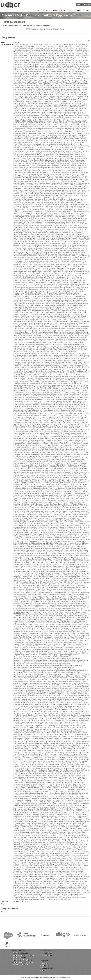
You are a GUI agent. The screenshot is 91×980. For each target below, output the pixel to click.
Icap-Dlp (46, 217)
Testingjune (62, 378)
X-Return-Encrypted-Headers (47, 777)
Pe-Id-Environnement (49, 282)
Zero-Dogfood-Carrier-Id (31, 896)
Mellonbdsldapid (46, 250)
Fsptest (68, 185)
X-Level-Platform (25, 649)
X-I (57, 628)
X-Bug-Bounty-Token (79, 486)
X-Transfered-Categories (56, 843)
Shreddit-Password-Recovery (74, 344)
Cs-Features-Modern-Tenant (62, 128)
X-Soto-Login (57, 813)
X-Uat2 (41, 850)
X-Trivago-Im (32, 844)
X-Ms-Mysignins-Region (41, 697)
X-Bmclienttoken (71, 479)
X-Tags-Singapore (69, 829)
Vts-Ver (76, 405)
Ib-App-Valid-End (36, 217)
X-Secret (55, 788)
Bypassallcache (48, 94)
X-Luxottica (57, 674)
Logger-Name (62, 245)
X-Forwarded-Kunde (20, 594)
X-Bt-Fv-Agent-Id (51, 485)
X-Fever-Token (53, 580)
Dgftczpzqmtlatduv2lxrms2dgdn (24, 151)
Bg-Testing (43, 87)
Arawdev (51, 70)
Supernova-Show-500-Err (71, 364)
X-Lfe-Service (36, 649)
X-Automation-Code (30, 460)
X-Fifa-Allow (63, 580)
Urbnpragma (18, 394)
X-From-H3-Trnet (39, 598)
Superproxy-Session (20, 367)
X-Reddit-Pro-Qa (30, 766)
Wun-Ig (37, 415)
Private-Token (52, 293)
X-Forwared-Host (78, 594)
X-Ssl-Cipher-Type (82, 818)
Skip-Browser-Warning (37, 350)
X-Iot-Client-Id (71, 639)
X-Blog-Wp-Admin (25, 479)
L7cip (64, 242)
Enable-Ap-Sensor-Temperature (24, 167)
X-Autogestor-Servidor (80, 458)
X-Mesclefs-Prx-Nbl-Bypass (61, 688)
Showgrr (37, 341)
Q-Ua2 (46, 300)
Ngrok (47, 261)
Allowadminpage (41, 62)
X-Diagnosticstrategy (38, 543)
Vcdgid (16, 401)
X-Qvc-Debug (18, 759)
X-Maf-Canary (68, 676)
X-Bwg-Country (58, 488)
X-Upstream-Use (52, 857)
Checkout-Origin (59, 215)
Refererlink (39, 305)
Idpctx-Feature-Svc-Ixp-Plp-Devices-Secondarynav (42, 219)
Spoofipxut (24, 357)
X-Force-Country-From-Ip (33, 587)
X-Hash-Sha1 (22, 617)
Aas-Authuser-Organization (64, 47)
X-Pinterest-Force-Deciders (52, 740)
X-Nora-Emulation (25, 708)
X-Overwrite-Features (42, 729)
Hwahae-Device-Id (35, 206)
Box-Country (56, 91)
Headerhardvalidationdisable (23, 199)
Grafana (26, 194)
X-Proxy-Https (72, 749)
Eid (20, 165)
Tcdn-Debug (18, 373)
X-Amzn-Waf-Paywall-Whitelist (61, 437)
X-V (32, 864)
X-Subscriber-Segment (34, 825)
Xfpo (60, 891)
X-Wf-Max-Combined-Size (29, 873)
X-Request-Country (26, 770)
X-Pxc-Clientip (25, 758)
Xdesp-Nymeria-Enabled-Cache (49, 889)
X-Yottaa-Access (57, 883)
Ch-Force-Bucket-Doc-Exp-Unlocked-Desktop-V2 (40, 211)
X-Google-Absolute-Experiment (65, 609)
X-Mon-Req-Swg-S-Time (60, 694)
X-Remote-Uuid (73, 768)
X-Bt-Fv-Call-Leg (75, 485)
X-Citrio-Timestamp (35, 502)
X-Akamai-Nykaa (22, 431)
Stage (54, 360)
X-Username (69, 862)
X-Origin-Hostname (57, 720)
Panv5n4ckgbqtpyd (78, 279)
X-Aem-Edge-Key (34, 426)
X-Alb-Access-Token (61, 431)
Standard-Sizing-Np (70, 360)
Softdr (32, 355)
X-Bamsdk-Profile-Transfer (54, 463)
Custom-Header (25, 135)
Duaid (62, 160)
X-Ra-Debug (69, 759)
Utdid (53, 399)
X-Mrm (54, 696)
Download (57, 11)
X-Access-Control (47, 421)
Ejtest (27, 165)
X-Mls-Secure (77, 690)
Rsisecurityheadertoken (45, 316)
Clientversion (57, 110)
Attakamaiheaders (23, 73)
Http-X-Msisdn (71, 203)
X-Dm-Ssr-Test (75, 548)
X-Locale (65, 651)
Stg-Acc (40, 362)
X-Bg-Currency (67, 476)
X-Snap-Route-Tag (81, 811)
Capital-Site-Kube (27, 98)
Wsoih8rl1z (33, 414)
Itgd (15, 238)
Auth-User (17, 75)
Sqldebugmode (60, 357)
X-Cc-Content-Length (71, 497)
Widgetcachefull (19, 412)
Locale (48, 245)
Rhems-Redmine (51, 311)
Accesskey (34, 52)
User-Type (17, 398)
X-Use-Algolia (67, 857)
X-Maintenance (62, 678)
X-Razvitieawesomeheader (36, 761)
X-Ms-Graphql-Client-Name (23, 697)
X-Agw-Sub (84, 426)
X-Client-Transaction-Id (42, 508)
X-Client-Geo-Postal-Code (53, 504)
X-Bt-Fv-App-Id (63, 485)
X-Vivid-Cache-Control (60, 868)
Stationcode (32, 362)
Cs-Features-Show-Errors (48, 130)
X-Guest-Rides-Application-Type (33, 614)
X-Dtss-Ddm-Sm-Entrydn (78, 552)
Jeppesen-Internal (77, 238)
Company (26, 114)
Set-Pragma (73, 336)
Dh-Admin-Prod (75, 151)
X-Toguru (68, 839)
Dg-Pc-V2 (80, 149)
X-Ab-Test (48, 419)
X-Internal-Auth (56, 637)
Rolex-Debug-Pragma (42, 313)
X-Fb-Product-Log (70, 577)
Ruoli (15, 318)
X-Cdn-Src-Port (79, 499)
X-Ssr (71, 820)
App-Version (34, 68)
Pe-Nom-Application (75, 282)
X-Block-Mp (75, 477)
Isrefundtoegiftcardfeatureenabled (25, 236)
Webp (66, 408)
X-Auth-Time (41, 456)
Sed (33, 330)
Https (36, 204)
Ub (67, 391)
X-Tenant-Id (60, 832)
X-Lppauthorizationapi (49, 657)
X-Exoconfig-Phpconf (50, 568)
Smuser (45, 353)
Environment (18, 171)
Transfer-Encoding (42, 385)
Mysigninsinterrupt (46, 258)
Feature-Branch (19, 178)
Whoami (68, 410)
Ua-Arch (48, 389)
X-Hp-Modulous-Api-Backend (42, 623)
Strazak (65, 362)
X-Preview (76, 745)
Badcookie (55, 86)
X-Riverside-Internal (26, 781)
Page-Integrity (70, 277)
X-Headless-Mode (82, 617)
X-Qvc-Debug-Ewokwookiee (33, 759)
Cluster (65, 110)
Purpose (75, 298)
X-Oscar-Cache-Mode (77, 726)
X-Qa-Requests (36, 758)
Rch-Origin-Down (64, 311)
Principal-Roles (30, 293)
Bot (35, 91)
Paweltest (34, 281)
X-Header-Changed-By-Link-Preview (52, 617)
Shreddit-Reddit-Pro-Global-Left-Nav (41, 346)
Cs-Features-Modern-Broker (78, 125)
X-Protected (33, 749)
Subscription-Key (84, 362)
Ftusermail (62, 187)
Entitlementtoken (73, 169)
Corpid (41, 117)
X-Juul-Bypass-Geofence (30, 642)
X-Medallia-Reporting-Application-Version (42, 683)
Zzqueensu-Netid (51, 899)
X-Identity (69, 630)
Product (69, 293)
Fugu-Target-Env (79, 187)
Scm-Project (18, 323)
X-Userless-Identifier (57, 862)
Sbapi (27, 320)
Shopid (72, 337)
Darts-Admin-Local (75, 137)
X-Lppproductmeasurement (40, 669)
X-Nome (78, 706)
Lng (33, 245)
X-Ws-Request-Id (60, 878)
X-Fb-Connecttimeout (56, 575)
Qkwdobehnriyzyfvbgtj (72, 300)
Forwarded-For (18, 185)
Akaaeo (25, 59)
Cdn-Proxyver (62, 100)
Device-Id (61, 148)
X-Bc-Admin (75, 470)
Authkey (48, 75)
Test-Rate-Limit (44, 376)
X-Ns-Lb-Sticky (37, 708)
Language (75, 242)
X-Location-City (82, 651)
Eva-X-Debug (57, 172)
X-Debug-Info (53, 532)
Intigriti (16, 233)
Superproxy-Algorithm (44, 366)
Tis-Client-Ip (66, 380)
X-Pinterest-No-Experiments (43, 742)
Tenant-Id (30, 375)
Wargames (71, 406)
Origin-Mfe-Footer (34, 273)
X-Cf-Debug (70, 500)
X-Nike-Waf (83, 703)
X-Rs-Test (40, 782)
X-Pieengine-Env (31, 740)
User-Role (76, 396)
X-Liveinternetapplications (74, 649)
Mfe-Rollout (45, 252)
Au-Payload (54, 73)
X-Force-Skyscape (73, 589)
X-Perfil (66, 735)
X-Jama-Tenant (60, 641)
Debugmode (44, 142)
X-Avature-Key (43, 460)
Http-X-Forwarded (43, 203)
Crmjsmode (30, 123)
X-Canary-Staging (68, 493)
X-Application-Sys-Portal (55, 445)
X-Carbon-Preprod (65, 495)
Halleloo (16, 197)
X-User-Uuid (45, 862)
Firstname (17, 180)
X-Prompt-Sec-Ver (77, 747)
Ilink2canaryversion (46, 227)
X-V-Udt (36, 864)
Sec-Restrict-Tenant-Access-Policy (54, 328)
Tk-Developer (76, 380)
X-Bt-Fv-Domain (30, 486)
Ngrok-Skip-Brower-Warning (59, 261)
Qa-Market (53, 300)
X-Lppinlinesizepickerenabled (48, 662)
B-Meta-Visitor (39, 86)
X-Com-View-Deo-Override (39, 513)
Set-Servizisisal (83, 336)
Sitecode (84, 348)
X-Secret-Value (41, 789)
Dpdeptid (61, 158)
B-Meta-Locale (58, 84)
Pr (41, 289)
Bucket (26, 93)
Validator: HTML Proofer (21, 965)
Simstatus (49, 348)
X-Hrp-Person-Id (67, 623)
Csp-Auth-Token (41, 132)
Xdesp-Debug (45, 887)
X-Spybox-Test (66, 816)
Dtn (58, 160)
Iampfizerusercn (24, 217)
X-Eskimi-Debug (25, 566)
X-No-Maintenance (23, 706)
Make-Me (81, 249)
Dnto (77, 155)
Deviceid (41, 149)
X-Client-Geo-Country (68, 502)
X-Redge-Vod (41, 766)
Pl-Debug (47, 286)
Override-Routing (77, 275)
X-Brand (70, 481)
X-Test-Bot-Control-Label (39, 834)
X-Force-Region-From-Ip (43, 589)
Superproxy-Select (82, 366)
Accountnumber (63, 52)
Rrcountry (17, 316)
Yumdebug (28, 894)
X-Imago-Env (18, 635)
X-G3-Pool (55, 600)
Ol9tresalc (32, 270)
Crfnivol (16, 123)
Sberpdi (33, 320)
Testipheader (71, 378)
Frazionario (41, 185)
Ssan (33, 359)
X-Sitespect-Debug (53, 805)
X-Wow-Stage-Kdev (60, 876)
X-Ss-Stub (50, 818)
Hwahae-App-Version (21, 206)
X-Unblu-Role (84, 852)
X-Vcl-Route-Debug (35, 866)
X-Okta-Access (42, 717)
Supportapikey (53, 367)
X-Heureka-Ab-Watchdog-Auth (35, 619)
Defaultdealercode (64, 142)
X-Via (22, 868)
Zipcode (53, 896)
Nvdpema (65, 266)
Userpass (17, 399)
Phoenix (86, 284)
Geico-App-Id (82, 188)
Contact (86, 11)
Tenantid (37, 375)
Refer (15, 305)
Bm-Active (54, 89)
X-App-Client (37, 442)
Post (82, 288)
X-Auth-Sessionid (82, 454)
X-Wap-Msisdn (75, 869)
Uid (26, 392)
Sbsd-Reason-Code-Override (79, 321)
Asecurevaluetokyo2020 (38, 71)
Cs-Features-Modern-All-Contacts (56, 125)
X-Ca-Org (73, 492)
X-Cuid (21, 525)
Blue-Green (42, 89)
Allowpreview (52, 62)
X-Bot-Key (44, 481)
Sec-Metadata (27, 328)
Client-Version (74, 109)
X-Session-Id (62, 797)
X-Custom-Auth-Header (50, 525)
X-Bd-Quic (57, 472)
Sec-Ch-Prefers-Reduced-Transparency (46, 327)
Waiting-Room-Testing (21, 406)
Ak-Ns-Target (20, 57)
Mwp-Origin (58, 256)
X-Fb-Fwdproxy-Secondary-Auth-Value (50, 577)
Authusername (43, 77)
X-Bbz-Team (66, 470)
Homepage (17, 201)
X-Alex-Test (72, 431)
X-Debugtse (27, 536)
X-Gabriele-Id (64, 600)
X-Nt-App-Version (49, 708)
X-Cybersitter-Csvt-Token (33, 529)
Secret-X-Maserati (25, 330)
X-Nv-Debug (48, 710)
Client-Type (64, 109)
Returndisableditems (38, 311)
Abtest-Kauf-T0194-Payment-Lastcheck (50, 48)
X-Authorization (47, 458)
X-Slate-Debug (45, 809)
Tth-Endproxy (75, 387)
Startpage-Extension (20, 362)
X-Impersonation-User (46, 635)
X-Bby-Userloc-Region (53, 470)
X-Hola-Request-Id (47, 621)
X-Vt (50, 869)
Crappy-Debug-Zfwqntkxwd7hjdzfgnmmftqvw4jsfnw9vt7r (67, 121)
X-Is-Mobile (17, 641)
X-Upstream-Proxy (39, 857)
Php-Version (18, 286)
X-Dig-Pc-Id (62, 543)
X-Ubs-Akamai (72, 850)
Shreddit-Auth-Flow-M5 (72, 341)
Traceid (70, 383)
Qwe (69, 302)
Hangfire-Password (26, 197)
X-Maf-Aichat (58, 676)
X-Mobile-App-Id (30, 692)
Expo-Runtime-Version (34, 174)
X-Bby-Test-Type (39, 470)
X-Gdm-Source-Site (53, 602)
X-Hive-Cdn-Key (74, 619)
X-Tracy (84, 841)
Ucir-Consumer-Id (75, 391)
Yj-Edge (21, 894)
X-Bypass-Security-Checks (45, 492)
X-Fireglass (43, 582)
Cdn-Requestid (37, 101)
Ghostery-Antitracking (78, 190)
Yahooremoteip (76, 892)
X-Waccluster (65, 869)
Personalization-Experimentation (64, 284)
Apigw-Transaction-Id (69, 66)
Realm (53, 304)
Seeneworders (30, 332)
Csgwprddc (28, 132)
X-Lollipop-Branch (75, 653)
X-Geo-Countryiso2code (35, 605)
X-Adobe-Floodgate (20, 426)
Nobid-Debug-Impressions (37, 265)
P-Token (50, 277)
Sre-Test (22, 359)
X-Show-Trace (58, 800)
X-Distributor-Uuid (53, 547)
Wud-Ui (76, 414)
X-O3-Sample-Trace (63, 713)
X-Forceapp (31, 591)
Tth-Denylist (66, 387)
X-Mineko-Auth (29, 690)
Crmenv (22, 123)
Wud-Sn (70, 414)
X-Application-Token (29, 447)
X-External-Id (25, 571)
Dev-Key (65, 146)
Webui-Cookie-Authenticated (78, 408)
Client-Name (45, 109)
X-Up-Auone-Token (77, 853)
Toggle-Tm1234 (66, 382)
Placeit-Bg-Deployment (59, 286)
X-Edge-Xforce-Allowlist (61, 561)
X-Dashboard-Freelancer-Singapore (71, 529)
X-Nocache (34, 706)
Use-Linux (26, 394)
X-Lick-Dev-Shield (48, 649)
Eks (49, 165)
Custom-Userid (51, 135)
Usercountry (51, 398)
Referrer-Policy (61, 305)
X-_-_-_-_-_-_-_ (83, 415)
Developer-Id (32, 148)
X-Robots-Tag (56, 781)
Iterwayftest (85, 236)
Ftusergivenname (52, 187)
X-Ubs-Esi (81, 850)
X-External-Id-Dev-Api (38, 571)
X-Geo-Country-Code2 (77, 603)
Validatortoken (68, 399)
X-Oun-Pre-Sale (57, 727)
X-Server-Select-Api (39, 795)
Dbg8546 (83, 139)
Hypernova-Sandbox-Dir (81, 208)
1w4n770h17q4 (50, 45)
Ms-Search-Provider (30, 256)
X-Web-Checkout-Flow (50, 871)
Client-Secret (55, 109)
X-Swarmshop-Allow (64, 827)
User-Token (84, 396)
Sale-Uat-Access (76, 318)
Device (45, 148)
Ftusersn (70, 187)
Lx (61, 247)
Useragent (25, 398)
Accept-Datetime (36, 50)
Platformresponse (19, 288)
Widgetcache (76, 410)
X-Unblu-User (18, 853)
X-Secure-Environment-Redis (76, 789)
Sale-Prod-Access (63, 318)
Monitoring (71, 254)
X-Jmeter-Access (83, 641)
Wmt (63, 412)
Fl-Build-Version (27, 180)
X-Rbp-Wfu (49, 761)
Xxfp (37, 892)
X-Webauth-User (64, 871)
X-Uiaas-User (49, 852)
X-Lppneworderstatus (57, 665)
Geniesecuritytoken (36, 190)
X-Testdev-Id (29, 836)
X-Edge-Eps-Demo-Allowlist (52, 559)
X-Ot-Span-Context (26, 727)
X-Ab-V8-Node (81, 419)
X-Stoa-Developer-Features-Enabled (50, 821)
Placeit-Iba (71, 286)
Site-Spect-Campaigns (72, 348)
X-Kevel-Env (73, 642)
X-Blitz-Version (65, 477)
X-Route (81, 781)
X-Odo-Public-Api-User (82, 715)
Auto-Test (63, 77)
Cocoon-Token (68, 112)
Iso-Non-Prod (53, 234)
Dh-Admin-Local (63, 151)
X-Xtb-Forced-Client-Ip (51, 880)
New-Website (18, 261)
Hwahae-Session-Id (78, 206)
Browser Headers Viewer (56, 29)
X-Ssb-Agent (59, 818)
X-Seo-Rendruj (65, 793)
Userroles (24, 399)
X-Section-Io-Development (56, 789)
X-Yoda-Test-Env (75, 882)
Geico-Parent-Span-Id (21, 190)
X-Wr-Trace (49, 878)
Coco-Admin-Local (43, 112)
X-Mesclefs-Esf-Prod (67, 687)
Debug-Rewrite (23, 142)
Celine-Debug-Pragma (65, 103)
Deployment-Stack (30, 144)
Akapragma (48, 61)
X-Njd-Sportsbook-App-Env (62, 704)
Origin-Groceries (57, 272)
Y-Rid (49, 892)
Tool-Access (25, 383)
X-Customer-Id (72, 527)
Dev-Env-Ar (72, 144)
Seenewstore (27, 334)
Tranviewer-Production (57, 385)
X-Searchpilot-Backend (33, 788)
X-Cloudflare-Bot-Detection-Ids (39, 509)
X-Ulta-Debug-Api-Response (69, 852)
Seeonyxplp (69, 334)
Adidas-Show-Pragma (50, 54)
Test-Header (76, 375)
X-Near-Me (52, 701)
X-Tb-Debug (33, 830)
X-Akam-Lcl (34, 430)
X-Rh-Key (71, 777)
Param (16, 281)
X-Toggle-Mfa (46, 839)
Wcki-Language (81, 406)
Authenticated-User (28, 75)
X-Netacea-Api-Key (64, 701)
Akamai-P (71, 59)
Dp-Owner (23, 158)
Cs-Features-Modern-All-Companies (31, 125)
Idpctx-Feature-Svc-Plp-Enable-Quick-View (35, 220)
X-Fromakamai (64, 598)
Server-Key (38, 336)
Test (50, 375)
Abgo (29, 48)
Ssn (77, 359)
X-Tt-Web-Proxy (77, 848)
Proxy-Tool (63, 297)
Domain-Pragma (57, 156)
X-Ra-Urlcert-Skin (19, 761)
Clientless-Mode (47, 110)
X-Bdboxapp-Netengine (79, 472)
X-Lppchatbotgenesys (29, 662)
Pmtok (46, 288)
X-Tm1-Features (35, 839)
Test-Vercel (60, 376)
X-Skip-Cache (36, 807)
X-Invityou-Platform (42, 639)
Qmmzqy (84, 300)
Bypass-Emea (69, 93)
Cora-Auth (34, 117)
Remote (82, 305)
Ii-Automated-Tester (79, 226)
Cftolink (22, 107)
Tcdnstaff (45, 373)
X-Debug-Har (33, 532)
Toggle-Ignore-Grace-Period (51, 382)
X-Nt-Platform (61, 708)
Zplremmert (61, 896)
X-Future (39, 600)
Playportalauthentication (35, 288)
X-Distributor (41, 547)
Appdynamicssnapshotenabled (56, 68)
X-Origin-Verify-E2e (31, 722)
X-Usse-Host (79, 862)
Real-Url (47, 304)
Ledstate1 (45, 243)
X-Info (74, 635)
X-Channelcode (70, 626)
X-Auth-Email (69, 451)
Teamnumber (72, 373)
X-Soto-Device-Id (45, 813)
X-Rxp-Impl (75, 782)
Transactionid (18, 385)
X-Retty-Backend (30, 777)
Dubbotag (68, 160)
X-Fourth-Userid (27, 596)
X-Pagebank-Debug (37, 731)
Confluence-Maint (71, 114)
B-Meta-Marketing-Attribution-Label (76, 84)
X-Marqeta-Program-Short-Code (52, 680)
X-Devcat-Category (60, 539)
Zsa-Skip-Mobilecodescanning (69, 898)
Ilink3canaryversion (60, 227)
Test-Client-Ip (57, 375)
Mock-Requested (29, 254)
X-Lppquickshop (59, 671)
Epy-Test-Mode (57, 171)
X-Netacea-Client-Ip (78, 701)
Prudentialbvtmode (37, 298)
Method (16, 252)
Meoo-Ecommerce (78, 250)
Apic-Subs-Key (36, 66)
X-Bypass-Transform (62, 492)
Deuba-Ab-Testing (57, 144)
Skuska (76, 350)
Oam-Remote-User (78, 266)
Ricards (73, 311)
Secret (69, 328)
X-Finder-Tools (34, 582)
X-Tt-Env (61, 846)
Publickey (58, 298)
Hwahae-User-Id (19, 208)
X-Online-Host (80, 717)
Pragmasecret (18, 291)
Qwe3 (73, 302)
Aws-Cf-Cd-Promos (62, 78)
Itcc (62, 236)
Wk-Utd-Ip (36, 412)
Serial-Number (23, 336)
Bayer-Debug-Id (25, 87)
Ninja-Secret (76, 263)
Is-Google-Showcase (76, 233)
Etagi (24, 172)
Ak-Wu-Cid (56, 57)
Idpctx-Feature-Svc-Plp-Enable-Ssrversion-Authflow (68, 220)
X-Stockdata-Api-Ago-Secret (23, 823)
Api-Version (27, 66)
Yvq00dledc (36, 894)
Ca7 (68, 94)
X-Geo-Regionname (27, 607)
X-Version (63, 866)
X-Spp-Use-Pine (54, 816)
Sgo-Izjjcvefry (37, 337)
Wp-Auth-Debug (77, 412)
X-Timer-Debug (79, 837)
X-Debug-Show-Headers (39, 534)
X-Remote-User (61, 768)
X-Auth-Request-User (58, 454)
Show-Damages (81, 337)
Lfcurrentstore (60, 243)
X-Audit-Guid (43, 451)
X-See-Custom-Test (70, 791)
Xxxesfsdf (43, 892)
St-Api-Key (37, 360)
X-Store (50, 823)
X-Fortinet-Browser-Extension (74, 591)
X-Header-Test (70, 617)
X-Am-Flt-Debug (68, 435)
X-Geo (83, 602)
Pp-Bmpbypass (23, 289)
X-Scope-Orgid (55, 786)
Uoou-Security (57, 392)
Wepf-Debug (34, 410)
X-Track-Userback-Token (72, 841)
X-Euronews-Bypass (38, 566)
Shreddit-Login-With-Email (54, 344)
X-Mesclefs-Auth (19, 687)
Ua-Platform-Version (42, 391)
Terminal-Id (44, 375)
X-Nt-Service (71, 708)
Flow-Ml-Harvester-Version (54, 180)
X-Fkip (60, 582)
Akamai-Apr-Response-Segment (56, 59)
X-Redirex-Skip (76, 766)
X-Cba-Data (33, 497)
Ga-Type (53, 188)
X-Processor (47, 747)
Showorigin (59, 341)
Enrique (63, 169)
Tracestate (77, 383)
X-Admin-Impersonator (50, 424)
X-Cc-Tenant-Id (23, 499)
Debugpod (53, 142)
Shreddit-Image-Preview (36, 344)
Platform (78, 286)
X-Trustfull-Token (30, 846)
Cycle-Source (18, 137)
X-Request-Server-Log (66, 770)
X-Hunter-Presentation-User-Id (24, 626)
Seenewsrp (17, 334)
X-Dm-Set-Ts (65, 548)
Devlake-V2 (58, 149)
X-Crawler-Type (71, 520)
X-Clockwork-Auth (78, 508)
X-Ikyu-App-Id (44, 633)
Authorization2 (18, 77)
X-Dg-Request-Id (24, 543)
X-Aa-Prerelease (23, 419)
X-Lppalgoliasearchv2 (33, 657)
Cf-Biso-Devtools (82, 103)
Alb (77, 61)
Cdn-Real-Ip (83, 100)
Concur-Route (60, 114)
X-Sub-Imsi (68, 823)
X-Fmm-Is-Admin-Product (22, 584)
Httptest (41, 204)
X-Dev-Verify (48, 539)
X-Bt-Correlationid (39, 485)
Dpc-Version (53, 158)
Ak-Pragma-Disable (32, 57)
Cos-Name (67, 117)
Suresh (69, 367)
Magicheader (39, 249)
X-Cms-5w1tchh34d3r (21, 511)
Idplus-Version (29, 226)
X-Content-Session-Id (71, 515)
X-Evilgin (49, 566)
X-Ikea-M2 (25, 633)
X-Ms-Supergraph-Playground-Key (62, 697)
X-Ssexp (67, 818)
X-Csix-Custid (68, 522)
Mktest (72, 252)
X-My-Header (33, 701)
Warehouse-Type (61, 406)
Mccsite (31, 250)
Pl (42, 286)
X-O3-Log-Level (36, 713)
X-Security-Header (31, 791)
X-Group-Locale (42, 612)
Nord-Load (32, 266)
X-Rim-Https (78, 779)
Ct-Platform (68, 132)
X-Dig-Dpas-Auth (51, 543)
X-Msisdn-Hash (35, 699)
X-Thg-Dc (24, 837)
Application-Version (20, 70)
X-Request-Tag (31, 772)
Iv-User (34, 238)
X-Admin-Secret (73, 424)
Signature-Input (31, 348)
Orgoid (34, 272)
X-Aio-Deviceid (48, 428)
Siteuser (22, 350)
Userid (58, 398)
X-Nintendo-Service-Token (43, 704)
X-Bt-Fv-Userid (42, 486)
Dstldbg (43, 160)
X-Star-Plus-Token (31, 821)
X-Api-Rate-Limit (66, 438)
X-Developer (83, 539)
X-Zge (53, 885)
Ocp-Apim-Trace (55, 268)
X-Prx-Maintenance (59, 752)
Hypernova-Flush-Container (48, 208)
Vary (86, 399)
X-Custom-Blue (64, 525)
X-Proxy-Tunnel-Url (72, 750)
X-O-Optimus (22, 711)
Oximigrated (40, 277)
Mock (20, 254)
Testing (55, 378)
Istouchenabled (50, 236)
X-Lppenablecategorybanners (70, 658)
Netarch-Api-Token (65, 259)
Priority (38, 293)
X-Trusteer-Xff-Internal (78, 844)
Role (27, 313)
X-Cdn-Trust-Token (25, 500)
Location (54, 245)
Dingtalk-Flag (63, 153)
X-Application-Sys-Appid (80, 444)
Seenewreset (49, 332)
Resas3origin (74, 309)
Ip (36, 233)
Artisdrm (64, 70)
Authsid (27, 77)
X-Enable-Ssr (29, 564)
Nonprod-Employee (72, 265)
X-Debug (66, 531)
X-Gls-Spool (73, 607)
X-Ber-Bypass (80, 474)
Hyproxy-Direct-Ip (69, 210)
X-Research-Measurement (35, 774)
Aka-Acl (63, 57)
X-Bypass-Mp (76, 490)
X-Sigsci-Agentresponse (22, 804)
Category (37, 98)
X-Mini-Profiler (40, 690)
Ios (34, 233)
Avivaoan (17, 78)
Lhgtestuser (80, 243)
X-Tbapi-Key (43, 830)
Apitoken (85, 66)
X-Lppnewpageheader (73, 665)
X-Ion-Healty (54, 639)
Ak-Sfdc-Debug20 (45, 57)
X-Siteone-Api (18, 805)
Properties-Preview (54, 295)
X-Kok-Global (76, 644)
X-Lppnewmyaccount (64, 664)
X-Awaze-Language (32, 461)
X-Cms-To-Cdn (48, 511)
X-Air (55, 428)
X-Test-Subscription (79, 834)
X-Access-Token (70, 421)
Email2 (67, 165)
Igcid (42, 226)
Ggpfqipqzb (66, 190)
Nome (53, 265)
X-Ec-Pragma (23, 557)
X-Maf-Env (77, 676)
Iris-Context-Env (43, 233)
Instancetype (30, 231)
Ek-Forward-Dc (41, 165)
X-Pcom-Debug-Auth (52, 733)
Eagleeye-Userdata (58, 162)
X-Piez (40, 740)
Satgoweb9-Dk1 (19, 320)
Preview (70, 291)
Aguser (71, 55)
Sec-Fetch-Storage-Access (40, 325)
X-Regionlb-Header (49, 768)
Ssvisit (30, 360)
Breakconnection (82, 91)
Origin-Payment (76, 273)
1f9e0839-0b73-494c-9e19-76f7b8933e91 (29, 45)
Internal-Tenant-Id (74, 231)
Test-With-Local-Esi (71, 376)
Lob (43, 245)
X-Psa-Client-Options (32, 754)
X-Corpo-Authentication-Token (50, 516)
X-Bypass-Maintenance (63, 490)
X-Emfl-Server (61, 563)
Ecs (21, 164)
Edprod (16, 165)
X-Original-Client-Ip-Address (29, 724)
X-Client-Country (54, 502)
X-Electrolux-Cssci (43, 563)
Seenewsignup (82, 332)
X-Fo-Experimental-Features (53, 584)
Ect (24, 164)
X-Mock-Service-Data (57, 692)
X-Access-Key (59, 421)
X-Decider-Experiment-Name (42, 536)
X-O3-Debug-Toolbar (77, 711)
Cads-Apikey (82, 94)
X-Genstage (76, 602)
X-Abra (20, 421)
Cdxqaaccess (52, 103)
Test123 (22, 378)
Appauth (41, 68)
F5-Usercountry (23, 176)
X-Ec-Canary (50, 555)
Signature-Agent (19, 348)
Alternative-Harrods (78, 62)
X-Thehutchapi (71, 836)
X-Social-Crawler (33, 813)
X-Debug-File (23, 532)
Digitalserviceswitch (33, 153)
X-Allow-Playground (51, 433)
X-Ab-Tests (71, 419)
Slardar (33, 352)
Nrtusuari (58, 266)
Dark (54, 137)
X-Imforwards (33, 635)
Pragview (41, 291)
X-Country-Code (37, 518)
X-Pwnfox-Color (33, 756)
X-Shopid (69, 798)
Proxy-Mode (25, 297)
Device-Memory (71, 148)
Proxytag (27, 298)
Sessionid (56, 336)
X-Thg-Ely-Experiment (36, 837)
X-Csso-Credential (50, 524)
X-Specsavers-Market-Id (48, 814)
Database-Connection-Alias (41, 139)
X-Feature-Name (38, 578)
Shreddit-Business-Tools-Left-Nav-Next (37, 343)
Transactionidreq (29, 385)
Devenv (40, 148)
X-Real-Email (63, 763)
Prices (49, 11)
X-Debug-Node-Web (75, 532)
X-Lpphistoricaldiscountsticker (57, 660)
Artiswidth (79, 70)
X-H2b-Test (74, 614)
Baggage (62, 86)
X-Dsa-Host (42, 552)
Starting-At (81, 360)
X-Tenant (52, 832)
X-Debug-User (73, 534)
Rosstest (53, 313)
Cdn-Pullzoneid (73, 100)
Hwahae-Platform (64, 206)
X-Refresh (17, 768)
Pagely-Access (34, 279)
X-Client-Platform (37, 506)
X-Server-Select (26, 795)
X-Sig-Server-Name (32, 802)
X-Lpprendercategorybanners (76, 671)
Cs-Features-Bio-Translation (69, 123)
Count (74, 117)
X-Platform (80, 742)
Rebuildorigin (61, 304)
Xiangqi (73, 891)
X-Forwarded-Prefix (35, 594)
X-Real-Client (42, 763)
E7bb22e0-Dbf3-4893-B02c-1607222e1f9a (36, 162)
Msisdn (51, 256)
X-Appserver (52, 447)
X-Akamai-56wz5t (45, 430)
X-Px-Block (79, 756)
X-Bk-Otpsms (54, 477)
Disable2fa (81, 153)
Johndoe (29, 240)
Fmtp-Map (17, 181)
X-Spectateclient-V (64, 814)
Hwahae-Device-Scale (50, 206)
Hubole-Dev (73, 204)
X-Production (56, 747)
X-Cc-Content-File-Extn (55, 497)
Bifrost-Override (53, 87)
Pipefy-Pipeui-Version (33, 286)
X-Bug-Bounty (67, 486)
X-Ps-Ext (69, 752)
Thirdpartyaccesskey (52, 380)
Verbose (22, 401)
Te (66, 373)
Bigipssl (62, 87)
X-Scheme (81, 800)
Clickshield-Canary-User (61, 107)
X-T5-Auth (43, 829)
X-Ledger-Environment (27, 648)
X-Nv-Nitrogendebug (60, 710)
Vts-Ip (71, 405)
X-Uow (67, 853)
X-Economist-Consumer (37, 557)
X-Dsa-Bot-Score (32, 552)
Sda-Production (63, 323)
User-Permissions (65, 396)
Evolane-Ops (83, 172)
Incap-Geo (50, 229)
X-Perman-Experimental (78, 735)
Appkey (74, 68)
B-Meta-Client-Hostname (48, 82)
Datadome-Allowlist (58, 139)
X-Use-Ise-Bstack (31, 859)
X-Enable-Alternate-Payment (76, 563)
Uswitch (47, 399)
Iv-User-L (40, 238)
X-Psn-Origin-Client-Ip (48, 754)
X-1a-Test (51, 417)
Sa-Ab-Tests (39, 318)
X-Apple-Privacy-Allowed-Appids (37, 444)
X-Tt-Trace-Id (45, 848)
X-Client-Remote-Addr (74, 506)
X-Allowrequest (74, 433)
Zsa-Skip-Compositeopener (49, 898)
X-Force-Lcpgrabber (79, 587)
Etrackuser (30, 172)
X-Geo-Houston (49, 605)
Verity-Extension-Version (48, 401)
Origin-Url (86, 273)
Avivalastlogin (80, 77)
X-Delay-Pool (18, 538)
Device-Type (18, 149)
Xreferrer (83, 891)
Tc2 (87, 371)
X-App (20, 442)
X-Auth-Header (80, 451)
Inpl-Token (79, 229)
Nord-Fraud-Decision (21, 266)
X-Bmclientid (60, 479)
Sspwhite (24, 360)
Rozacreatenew (62, 313)
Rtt (55, 316)
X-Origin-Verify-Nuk (45, 722)
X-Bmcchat (51, 479)
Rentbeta (23, 309)
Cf (75, 103)
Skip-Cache (49, 350)
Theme (29, 380)
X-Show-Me (17, 800)
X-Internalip (78, 637)
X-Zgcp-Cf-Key (46, 885)
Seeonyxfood (36, 334)
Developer (85, 146)
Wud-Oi (64, 414)
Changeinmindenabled (21, 215)
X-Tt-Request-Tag (25, 848)
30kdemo (59, 45)
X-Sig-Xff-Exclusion (81, 802)
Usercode (42, 398)
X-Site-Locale (84, 804)
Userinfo (64, 398)
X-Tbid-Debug (53, 830)
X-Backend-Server (26, 463)
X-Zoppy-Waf (61, 885)
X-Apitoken (73, 440)
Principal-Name (19, 293)
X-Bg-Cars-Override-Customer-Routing (38, 476)
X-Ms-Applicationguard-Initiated (78, 696)
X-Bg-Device (77, 476)
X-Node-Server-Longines (54, 706)
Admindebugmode (65, 54)
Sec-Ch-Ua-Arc (66, 327)
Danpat (49, 137)
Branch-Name (70, 91)
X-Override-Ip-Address (26, 729)
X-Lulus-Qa (48, 674)
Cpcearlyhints (32, 119)
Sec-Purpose (37, 328)
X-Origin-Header (34, 720)
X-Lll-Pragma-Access (43, 651)
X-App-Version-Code (74, 442)
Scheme (66, 346)
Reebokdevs (70, 304)
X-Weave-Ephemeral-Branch (32, 871)
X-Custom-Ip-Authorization (38, 527)
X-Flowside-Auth (68, 582)
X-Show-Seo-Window (45, 800)
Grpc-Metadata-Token (52, 194)
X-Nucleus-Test (25, 710)
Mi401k (52, 252)
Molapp (64, 254)
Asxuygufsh (84, 71)
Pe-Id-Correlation (35, 282)
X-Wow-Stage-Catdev (55, 875)
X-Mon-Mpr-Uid (70, 692)
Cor (28, 117)
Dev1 (79, 146)
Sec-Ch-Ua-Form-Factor (80, 327)
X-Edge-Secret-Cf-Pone (44, 561)
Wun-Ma (43, 415)
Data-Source (27, 139)
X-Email (52, 563)
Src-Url (16, 359)
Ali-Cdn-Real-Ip (25, 62)
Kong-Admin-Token (82, 240)
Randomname (22, 304)
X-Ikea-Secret (34, 633)
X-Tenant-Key (70, 832)
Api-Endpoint (74, 64)
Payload (41, 281)
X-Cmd (87, 509)
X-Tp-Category (34, 841)
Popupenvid (67, 288)
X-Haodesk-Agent (62, 616)
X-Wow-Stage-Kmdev (75, 876)
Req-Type (46, 309)
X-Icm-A (30, 630)
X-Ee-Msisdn (26, 563)
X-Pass (23, 733)
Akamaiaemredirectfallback (23, 61)
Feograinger (50, 178)
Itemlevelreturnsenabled (72, 236)
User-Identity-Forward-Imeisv (70, 394)
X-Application (53, 444)
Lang (69, 242)
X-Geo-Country (26, 603)
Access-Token (25, 52)
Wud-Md (58, 414)
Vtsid (81, 405)
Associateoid (75, 71)
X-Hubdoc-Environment (63, 625)
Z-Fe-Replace (46, 894)
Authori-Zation (64, 75)
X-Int (33, 637)
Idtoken (37, 226)
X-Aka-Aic (71, 428)
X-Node (42, 706)
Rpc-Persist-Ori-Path (76, 313)
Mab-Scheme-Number (76, 247)
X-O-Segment (42, 711)
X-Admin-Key (63, 424)
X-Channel (60, 626)
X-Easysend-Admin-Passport (76, 554)
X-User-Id (21, 860)
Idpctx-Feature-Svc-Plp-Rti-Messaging (58, 224)
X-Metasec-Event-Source (80, 688)
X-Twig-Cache (28, 850)
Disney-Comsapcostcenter (22, 155)
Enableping (49, 169)
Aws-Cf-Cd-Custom (37, 78)
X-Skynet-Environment (80, 807)
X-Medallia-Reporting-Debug (66, 683)
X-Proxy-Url (24, 752)
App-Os (26, 68)
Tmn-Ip (21, 382)
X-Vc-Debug (24, 866)
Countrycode (22, 119)
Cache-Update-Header (36, 96)
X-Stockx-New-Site (40, 823)
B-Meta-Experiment (30, 84)
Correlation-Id (48, 117)
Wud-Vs (83, 414)
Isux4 (58, 236)
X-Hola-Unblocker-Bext (62, 621)
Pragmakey (82, 289)
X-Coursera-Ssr (24, 520)
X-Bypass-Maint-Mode (46, 490)
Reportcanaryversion (34, 309)
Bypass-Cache (49, 93)
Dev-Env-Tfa (56, 146)
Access (57, 50)
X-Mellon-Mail (50, 685)
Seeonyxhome (47, 334)
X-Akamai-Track (47, 431)
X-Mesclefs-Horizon (82, 687)
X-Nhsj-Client (54, 703)
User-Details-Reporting (51, 394)
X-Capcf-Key (44, 495)
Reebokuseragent (82, 304)
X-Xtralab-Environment (67, 880)
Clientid (38, 110)
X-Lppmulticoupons (50, 664)
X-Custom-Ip (24, 527)
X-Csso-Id (61, 524)
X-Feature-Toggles (75, 578)
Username (71, 398)
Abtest (33, 48)
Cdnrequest (34, 103)
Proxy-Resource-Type (51, 297)
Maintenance (72, 249)
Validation (59, 399)
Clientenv (31, 110)
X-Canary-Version (81, 493)
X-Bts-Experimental (55, 486)
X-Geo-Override (68, 605)
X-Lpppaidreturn (47, 667)
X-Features (30, 580)
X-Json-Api (17, 642)
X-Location (72, 651)
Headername (38, 199)
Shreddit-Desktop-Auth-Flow (61, 343)
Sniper (65, 353)
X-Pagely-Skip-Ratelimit (53, 731)
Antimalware (36, 64)
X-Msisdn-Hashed (48, 699)
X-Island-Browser (35, 641)
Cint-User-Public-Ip (36, 107)
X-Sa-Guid (40, 784)
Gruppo (63, 194)
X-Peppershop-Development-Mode (30, 735)
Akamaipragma (38, 61)
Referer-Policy (23, 305)
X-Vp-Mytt (44, 869)
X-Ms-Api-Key (62, 696)
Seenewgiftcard (19, 332)
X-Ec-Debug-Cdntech (72, 555)
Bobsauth (22, 91)
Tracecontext (62, 383)
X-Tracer (60, 841)
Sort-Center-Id (40, 355)
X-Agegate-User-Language (70, 426)
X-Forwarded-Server (49, 594)
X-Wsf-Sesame (72, 878)
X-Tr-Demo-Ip (45, 841)
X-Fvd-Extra (47, 600)
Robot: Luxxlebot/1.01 (20, 953)
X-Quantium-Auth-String (64, 758)
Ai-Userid (78, 55)
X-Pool (47, 743)
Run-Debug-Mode (74, 316)
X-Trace (53, 841)
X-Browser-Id (46, 483)
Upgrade (72, 392)
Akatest (60, 61)
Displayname (37, 155)
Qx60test (79, 302)
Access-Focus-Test (67, 50)
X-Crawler (62, 520)
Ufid (83, 391)
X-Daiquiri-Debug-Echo (50, 529)
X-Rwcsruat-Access (51, 782)
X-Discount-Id (49, 545)
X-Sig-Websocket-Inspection (64, 802)
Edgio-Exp (84, 164)
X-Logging (51, 653)
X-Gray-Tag (25, 612)
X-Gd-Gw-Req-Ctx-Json (38, 602)
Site (54, 348)
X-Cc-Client (42, 497)
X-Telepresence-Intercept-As (29, 832)
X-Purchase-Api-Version (69, 754)
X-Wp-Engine (28, 878)
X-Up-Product (64, 855)
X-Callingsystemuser (47, 493)
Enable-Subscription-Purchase (60, 167)
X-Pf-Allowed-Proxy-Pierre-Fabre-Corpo (45, 738)
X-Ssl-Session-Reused (50, 820)
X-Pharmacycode (76, 738)
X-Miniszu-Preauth (52, 690)
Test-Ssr (52, 376)
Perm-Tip (29, 284)
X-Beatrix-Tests (40, 474)
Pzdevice (21, 300)
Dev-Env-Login (36, 146)
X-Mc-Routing (53, 681)
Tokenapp (17, 383)
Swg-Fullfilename (55, 369)
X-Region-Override (35, 768)
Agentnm (60, 55)
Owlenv (33, 277)
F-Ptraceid (83, 174)
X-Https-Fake (49, 625)
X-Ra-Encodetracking (81, 759)
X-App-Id (45, 442)
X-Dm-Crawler (81, 547)
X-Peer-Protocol (75, 733)
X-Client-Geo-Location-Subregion (32, 504)
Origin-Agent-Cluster (44, 272)
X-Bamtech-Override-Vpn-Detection (52, 467)
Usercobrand (34, 398)
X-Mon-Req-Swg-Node (25, 694)
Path (28, 281)
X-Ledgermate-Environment (73, 648)
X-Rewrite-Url (62, 777)
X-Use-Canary (78, 857)
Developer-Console (20, 148)
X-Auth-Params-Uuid (66, 453)
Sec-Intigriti (17, 328)
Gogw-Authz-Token (59, 192)
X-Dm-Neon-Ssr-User (52, 548)
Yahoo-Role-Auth (64, 892)
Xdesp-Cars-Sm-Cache (32, 887)
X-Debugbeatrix (84, 534)
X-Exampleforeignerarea (77, 566)
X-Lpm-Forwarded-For (32, 655)
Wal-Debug (33, 406)
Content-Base (34, 116)
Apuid (45, 70)
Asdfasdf (20, 71)
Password (22, 281)
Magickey (30, 249)
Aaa (37, 47)
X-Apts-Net (25, 449)
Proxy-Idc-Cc (77, 295)
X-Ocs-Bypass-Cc (67, 715)
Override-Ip (53, 275)
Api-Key (19, 66)
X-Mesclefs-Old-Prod (44, 688)
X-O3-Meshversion (49, 713)
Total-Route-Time (36, 383)
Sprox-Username (48, 357)
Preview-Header (79, 291)
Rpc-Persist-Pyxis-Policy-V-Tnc (77, 314)
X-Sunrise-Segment (73, 825)
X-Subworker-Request (57, 825)
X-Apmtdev (81, 440)
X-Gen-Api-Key (66, 602)
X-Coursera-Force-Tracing (62, 518)
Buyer (35, 93)
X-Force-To (23, 591)
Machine (47, 249)
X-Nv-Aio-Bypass (37, 710)
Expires (23, 174)
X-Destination (67, 538)
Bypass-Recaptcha (81, 93)
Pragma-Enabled (61, 289)
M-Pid (65, 247)
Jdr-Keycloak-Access (63, 238)
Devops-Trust (67, 149)
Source (48, 355)
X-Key (80, 642)
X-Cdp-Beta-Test (38, 500)
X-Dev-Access (29, 539)
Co (84, 110)
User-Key (28, 396)
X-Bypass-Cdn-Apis (31, 490)
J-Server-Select (49, 238)
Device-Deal (53, 148)
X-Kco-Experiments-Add (59, 642)
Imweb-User (41, 229)
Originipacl (17, 275)
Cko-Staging (48, 107)
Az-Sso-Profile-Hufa (78, 80)
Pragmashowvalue (30, 291)
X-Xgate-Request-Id (26, 880)
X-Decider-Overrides (81, 536)
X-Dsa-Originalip (53, 552)
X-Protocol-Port (44, 749)
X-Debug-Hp (43, 532)
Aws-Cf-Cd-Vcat (27, 80)
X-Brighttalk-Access (80, 481)
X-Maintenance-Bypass (76, 678)
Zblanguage (17, 896)
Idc (60, 217)
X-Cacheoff (23, 493)
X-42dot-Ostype (80, 417)
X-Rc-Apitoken (59, 761)
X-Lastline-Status (35, 646)
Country (79, 117)
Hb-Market (37, 197)
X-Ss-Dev (34, 818)
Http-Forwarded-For (66, 201)
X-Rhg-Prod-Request (26, 779)
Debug (52, 140)
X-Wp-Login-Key (39, 878)
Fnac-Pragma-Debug (28, 181)
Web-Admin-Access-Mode (32, 408)
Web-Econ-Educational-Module (52, 408)
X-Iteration (45, 641)
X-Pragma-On (70, 743)
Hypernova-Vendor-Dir (39, 210)
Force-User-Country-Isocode (48, 183)
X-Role (75, 781)
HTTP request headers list (36, 29)
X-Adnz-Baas (84, 424)
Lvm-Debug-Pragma (39, 247)
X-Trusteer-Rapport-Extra (60, 844)
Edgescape (76, 164)
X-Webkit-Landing (77, 871)
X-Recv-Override (67, 765)
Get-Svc (58, 190)
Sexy (30, 337)
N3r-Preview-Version (60, 258)
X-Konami (84, 644)
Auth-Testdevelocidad (71, 73)
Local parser (48, 953)
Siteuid (16, 350)
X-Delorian (36, 538)
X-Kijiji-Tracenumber (27, 644)
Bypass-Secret (18, 94)
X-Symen (83, 827)
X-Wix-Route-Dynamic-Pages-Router (73, 873)
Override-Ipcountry (64, 275)
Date (67, 139)
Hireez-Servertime (54, 199)
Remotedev (61, 307)
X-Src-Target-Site (24, 818)
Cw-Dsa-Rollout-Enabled (74, 135)
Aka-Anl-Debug (72, 57)
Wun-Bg (19, 415)
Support (78, 11)
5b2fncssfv (67, 45)
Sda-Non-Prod (52, 323)
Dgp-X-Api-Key (41, 151)
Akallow (31, 59)
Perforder (22, 284)
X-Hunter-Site (40, 626)
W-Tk (86, 405)
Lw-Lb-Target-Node (53, 247)
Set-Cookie (64, 336)
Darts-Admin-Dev (62, 137)
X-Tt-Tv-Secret (66, 848)
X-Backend (72, 461)
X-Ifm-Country (29, 632)
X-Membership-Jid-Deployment (78, 685)
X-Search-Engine (67, 786)
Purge (64, 298)
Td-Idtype (61, 373)
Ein (24, 165)
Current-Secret (42, 133)
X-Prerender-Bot (52, 745)
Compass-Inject (36, 114)
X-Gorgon (84, 610)
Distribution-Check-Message (65, 155)
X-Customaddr (53, 527)
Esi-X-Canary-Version (70, 171)
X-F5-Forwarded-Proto (57, 573)
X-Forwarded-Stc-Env (64, 594)
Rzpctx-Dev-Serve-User (26, 318)
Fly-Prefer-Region (82, 180)
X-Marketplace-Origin (33, 680)
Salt (84, 318)
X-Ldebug (79, 646)
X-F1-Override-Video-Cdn (40, 573)
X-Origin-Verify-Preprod (60, 722)
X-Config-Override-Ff (43, 515)
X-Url (60, 857)
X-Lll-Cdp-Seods (29, 651)
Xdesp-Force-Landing (29, 889)
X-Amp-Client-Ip (30, 437)
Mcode (37, 250)
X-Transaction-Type (40, 843)
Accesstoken (52, 52)
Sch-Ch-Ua (58, 346)
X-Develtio (43, 541)
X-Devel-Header (72, 539)
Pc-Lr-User (79, 281)
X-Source (76, 813)
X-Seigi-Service (41, 793)
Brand (63, 91)
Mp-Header (80, 254)
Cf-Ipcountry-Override (75, 105)
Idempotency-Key (73, 217)
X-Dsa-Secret (64, 552)
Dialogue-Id (85, 151)
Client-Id (25, 109)
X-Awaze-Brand (65, 460)
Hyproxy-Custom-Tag (55, 210)
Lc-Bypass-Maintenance (32, 243)
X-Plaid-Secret (71, 742)
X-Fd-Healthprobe (25, 578)
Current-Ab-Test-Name (28, 133)
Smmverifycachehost (21, 353)
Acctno (83, 52)
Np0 (52, 266)
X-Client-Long (26, 506)
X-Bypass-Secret (29, 492)
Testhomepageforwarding (43, 378)
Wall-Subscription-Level (46, 406)
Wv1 (61, 415)
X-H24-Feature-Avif (63, 614)
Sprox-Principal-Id (35, 357)
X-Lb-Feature (59, 646)
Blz (48, 89)
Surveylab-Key (84, 367)
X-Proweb (53, 749)
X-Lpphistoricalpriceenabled (78, 660)
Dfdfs (74, 149)
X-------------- (39, 417)
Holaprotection (80, 199)
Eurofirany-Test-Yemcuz (43, 172)
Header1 (68, 197)
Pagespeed (44, 279)
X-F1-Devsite (25, 573)
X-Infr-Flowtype (82, 635)
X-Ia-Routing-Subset (74, 628)
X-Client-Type (56, 508)
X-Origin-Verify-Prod (76, 722)
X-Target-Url (24, 830)
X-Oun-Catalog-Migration (42, 727)
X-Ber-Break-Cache (67, 474)
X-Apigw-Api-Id (50, 440)
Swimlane (65, 369)
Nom (49, 265)
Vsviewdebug (63, 405)
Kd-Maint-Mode (56, 240)
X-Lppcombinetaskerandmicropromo (46, 658)
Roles (32, 313)
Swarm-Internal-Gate (41, 369)
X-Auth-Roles (71, 454)
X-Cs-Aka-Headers (34, 522)
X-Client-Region (60, 506)
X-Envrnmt (83, 564)
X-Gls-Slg (65, 607)
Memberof (56, 250)
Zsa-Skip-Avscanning (31, 898)
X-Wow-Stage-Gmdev (29, 876)
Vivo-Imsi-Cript (58, 403)
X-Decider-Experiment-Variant (63, 536)
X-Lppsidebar (63, 672)
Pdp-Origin (24, 282)
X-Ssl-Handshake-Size (21, 820)
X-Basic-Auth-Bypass (44, 469)
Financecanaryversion (62, 178)
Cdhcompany (45, 98)
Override (45, 275)
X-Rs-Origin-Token (30, 782)
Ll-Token (28, 245)
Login (70, 245)
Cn (81, 110)
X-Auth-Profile (79, 453)
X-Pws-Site (43, 756)
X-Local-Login (56, 651)
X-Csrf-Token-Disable (36, 524)
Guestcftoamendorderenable (76, 194)
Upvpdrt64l (83, 392)
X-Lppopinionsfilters (34, 667)
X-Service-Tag (52, 797)
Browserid (17, 93)
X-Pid (22, 740)
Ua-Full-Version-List (78, 389)
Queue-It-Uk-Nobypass (40, 302)
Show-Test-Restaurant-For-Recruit (75, 339)
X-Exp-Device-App (82, 568)
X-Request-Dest (52, 770)
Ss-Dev (28, 359)
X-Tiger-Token (62, 837)
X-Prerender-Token (65, 745)
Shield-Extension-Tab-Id (50, 337)
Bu (22, 93)
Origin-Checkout (78, 272)
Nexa (37, 261)
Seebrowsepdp (55, 330)
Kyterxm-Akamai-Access (53, 242)
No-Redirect (23, 265)
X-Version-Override (74, 866)
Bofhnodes (30, 91)
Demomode (75, 142)
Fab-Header (33, 176)
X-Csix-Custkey (79, 522)
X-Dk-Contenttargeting (67, 547)
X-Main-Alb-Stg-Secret (42, 678)
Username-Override (82, 398)
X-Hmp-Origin (29, 621)
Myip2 (24, 258)
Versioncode (67, 401)
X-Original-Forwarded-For (48, 724)
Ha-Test (85, 195)
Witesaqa (28, 412)
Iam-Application (71, 215)
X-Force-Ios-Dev (65, 587)
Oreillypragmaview (20, 272)
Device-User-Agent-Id (30, 149)
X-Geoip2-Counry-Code (43, 607)
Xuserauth (31, 892)
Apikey (79, 66)
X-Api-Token (21, 440)
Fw (87, 187)
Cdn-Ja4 (29, 100)
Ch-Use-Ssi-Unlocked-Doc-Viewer (55, 213)
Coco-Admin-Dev (30, 112)
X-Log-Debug (31, 653)
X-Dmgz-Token (40, 550)
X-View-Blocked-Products (33, 868)
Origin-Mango (22, 273)
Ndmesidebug (27, 259)
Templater (17, 375)
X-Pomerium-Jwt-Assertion (34, 743)
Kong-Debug (18, 242)
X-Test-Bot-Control (24, 834)
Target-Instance (56, 371)
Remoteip (69, 307)
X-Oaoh (83, 713)
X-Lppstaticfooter (74, 672)
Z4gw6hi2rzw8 (78, 894)
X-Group (32, 612)
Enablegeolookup (19, 169)
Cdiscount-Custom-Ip (58, 98)
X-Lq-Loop (28, 674)
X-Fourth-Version (39, 596)
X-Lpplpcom (78, 662)
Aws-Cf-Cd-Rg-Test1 (76, 78)
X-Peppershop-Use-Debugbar (53, 735)
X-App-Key (52, 442)
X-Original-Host (63, 724)
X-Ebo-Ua (33, 555)
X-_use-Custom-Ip (28, 417)
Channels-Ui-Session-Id (44, 215)
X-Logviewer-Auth (62, 653)
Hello (45, 199)
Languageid (83, 242)
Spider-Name (73, 355)
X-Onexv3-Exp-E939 (68, 717)
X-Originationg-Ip (51, 726)
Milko (67, 252)
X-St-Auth (20, 821)
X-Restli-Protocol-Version (33, 775)
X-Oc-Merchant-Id (54, 715)
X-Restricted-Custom (50, 775)
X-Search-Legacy (79, 786)
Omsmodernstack (42, 270)
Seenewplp (39, 332)
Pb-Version (70, 281)
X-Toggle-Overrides (58, 839)
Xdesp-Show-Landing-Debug (45, 891)
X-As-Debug (44, 449)
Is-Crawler (53, 233)
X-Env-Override (63, 564)
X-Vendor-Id (47, 866)
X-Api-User (30, 440)
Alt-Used (68, 62)
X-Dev (21, 539)
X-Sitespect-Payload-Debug (70, 805)
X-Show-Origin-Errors (30, 800)
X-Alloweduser (63, 433)
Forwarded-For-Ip (30, 185)
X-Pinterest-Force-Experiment (73, 740)
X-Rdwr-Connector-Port (73, 761)
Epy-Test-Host (46, 171)
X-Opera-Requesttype (30, 719)
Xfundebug (66, 891)
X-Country (27, 518)
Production (76, 293)
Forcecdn (73, 183)
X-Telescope (44, 832)
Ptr (53, 298)
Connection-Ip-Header (21, 116)
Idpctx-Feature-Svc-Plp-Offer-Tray (67, 222)
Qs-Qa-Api (21, 302)
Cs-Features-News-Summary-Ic (28, 130)
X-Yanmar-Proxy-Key (43, 882)
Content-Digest (45, 116)
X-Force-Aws (56, 586)
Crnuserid (44, 123)
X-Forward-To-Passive (44, 593)
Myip (19, 258)
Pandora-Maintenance (56, 279)
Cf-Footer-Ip (62, 105)
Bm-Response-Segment (78, 89)
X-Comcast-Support (69, 513)
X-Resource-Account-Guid (54, 774)
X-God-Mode (83, 607)
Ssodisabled (84, 359)
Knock (73, 240)
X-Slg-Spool (77, 809)
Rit (77, 311)
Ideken (64, 217)
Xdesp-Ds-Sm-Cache (74, 887)
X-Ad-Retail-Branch (25, 424)
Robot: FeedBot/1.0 (19, 958)
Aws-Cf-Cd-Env (49, 78)
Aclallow (21, 54)
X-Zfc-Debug (24, 885)
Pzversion (39, 300)
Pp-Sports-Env (34, 289)
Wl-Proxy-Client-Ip (47, 412)
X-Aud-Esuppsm (32, 451)
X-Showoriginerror (70, 800)
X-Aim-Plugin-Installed (34, 428)
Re (43, 304)
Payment (47, 281)
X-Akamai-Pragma (35, 431)
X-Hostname (81, 621)
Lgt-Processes (71, 243)
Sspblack (17, 360)
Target (38, 371)
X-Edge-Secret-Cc (29, 561)
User (41, 394)
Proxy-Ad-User (67, 295)
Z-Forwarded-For (57, 894)
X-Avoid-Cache (54, 460)
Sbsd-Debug (47, 321)
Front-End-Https (51, 185)
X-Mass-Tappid (23, 681)
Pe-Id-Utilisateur (62, 282)
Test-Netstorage (32, 376)
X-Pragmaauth (18, 745)
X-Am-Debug (57, 435)
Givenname (25, 192)
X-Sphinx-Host (81, 814)
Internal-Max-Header (60, 231)
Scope (25, 323)
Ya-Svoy (54, 892)
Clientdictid (23, 110)
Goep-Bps (48, 192)
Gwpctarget (64, 195)
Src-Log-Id (85, 357)
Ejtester (33, 165)
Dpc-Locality (44, 158)
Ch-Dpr (20, 211)
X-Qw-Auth (48, 759)
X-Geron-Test (56, 607)
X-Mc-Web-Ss (63, 681)
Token (86, 382)
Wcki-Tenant (18, 408)
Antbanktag (27, 64)
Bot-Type (40, 91)
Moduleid (47, 254)
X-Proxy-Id (81, 749)
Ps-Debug (48, 298)
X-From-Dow (28, 598)
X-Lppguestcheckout (39, 660)
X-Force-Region (29, 589)
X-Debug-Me (62, 532)
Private (44, 293)
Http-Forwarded (53, 201)
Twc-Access (27, 389)
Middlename (60, 252)
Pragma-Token (72, 289)
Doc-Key (25, 156)
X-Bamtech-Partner (72, 467)
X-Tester (37, 836)
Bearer (36, 87)
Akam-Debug (39, 59)
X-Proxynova (34, 752)
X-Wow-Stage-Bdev (40, 875)
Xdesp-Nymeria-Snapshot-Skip (71, 889)
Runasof (84, 316)
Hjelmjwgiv (65, 199)
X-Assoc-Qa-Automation (68, 449)
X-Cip (26, 502)
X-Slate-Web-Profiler (58, 809)
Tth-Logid (84, 387)
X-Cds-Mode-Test (50, 500)
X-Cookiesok (83, 515)
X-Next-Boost (33, 703)
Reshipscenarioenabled (21, 311)
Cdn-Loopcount (38, 100)
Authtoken (33, 77)
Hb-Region (45, 197)
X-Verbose (56, 866)
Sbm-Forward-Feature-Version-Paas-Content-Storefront (55, 320)
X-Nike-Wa (74, 703)
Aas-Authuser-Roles (81, 47)
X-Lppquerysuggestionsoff (44, 671)
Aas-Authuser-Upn (20, 48)
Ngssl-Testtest (75, 261)
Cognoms (77, 112)
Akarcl (55, 61)
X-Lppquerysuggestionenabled (24, 671)
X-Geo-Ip (59, 605)
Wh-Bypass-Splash (46, 410)
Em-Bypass (55, 165)
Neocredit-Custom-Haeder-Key (43, 259)
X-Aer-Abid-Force (54, 426)
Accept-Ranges (48, 50)
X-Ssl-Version (64, 820)
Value (75, 399)
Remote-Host (42, 307)
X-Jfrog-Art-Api (71, 641)
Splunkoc (17, 357)
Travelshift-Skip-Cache (73, 385)
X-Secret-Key (63, 788)
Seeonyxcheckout (58, 334)
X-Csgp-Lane (58, 522)
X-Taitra (79, 829)
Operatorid (75, 270)
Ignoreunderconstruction (63, 226)
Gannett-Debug (62, 188)
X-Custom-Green (76, 525)
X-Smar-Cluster (27, 811)
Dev (66, 144)
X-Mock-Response (42, 692)
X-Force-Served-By (59, 589)
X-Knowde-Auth (65, 644)
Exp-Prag (17, 174)
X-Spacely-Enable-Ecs (31, 814)
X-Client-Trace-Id (28, 508)
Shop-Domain (64, 337)
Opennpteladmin (55, 270)
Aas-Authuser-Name (47, 47)
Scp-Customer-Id (34, 323)
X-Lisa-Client (59, 649)
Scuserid (43, 323)
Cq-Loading (42, 119)
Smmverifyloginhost (35, 353)
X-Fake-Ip (44, 575)
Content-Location (70, 116)
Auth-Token (83, 73)
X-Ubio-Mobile (61, 850)
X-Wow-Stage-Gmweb (45, 876)
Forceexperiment (83, 183)
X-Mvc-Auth (23, 701)
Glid (31, 192)
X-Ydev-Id (55, 882)
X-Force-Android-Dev (43, 586)
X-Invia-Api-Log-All (28, 639)
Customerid (61, 135)
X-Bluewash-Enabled (39, 479)
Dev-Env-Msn (47, 146)
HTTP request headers (36, 15)
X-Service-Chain (28, 797)
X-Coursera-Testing (36, 520)
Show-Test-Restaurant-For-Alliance (51, 339)
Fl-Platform (37, 180)
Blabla (19, 89)
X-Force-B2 (65, 586)
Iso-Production (63, 234)
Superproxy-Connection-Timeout (63, 366)
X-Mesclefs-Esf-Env (32, 687)
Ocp (47, 268)
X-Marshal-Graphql (70, 680)
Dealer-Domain (44, 140)
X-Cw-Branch (83, 527)
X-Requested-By (75, 772)
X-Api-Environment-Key (35, 438)
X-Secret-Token (30, 789)
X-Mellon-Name (61, 685)
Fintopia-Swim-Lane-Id (78, 178)
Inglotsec (58, 229)
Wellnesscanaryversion (21, 410)
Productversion (29, 295)
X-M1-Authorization (68, 674)
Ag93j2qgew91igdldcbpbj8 (47, 55)
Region (69, 305)
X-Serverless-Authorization (70, 795)
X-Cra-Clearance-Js (51, 520)
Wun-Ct (25, 415)
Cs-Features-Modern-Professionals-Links (38, 128)
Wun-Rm (56, 415)
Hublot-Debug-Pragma (60, 204)
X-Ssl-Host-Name (36, 820)
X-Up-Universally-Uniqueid (79, 855)
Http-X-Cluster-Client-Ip (28, 203)
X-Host (73, 621)
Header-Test (60, 197)
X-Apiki (65, 440)
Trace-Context (52, 383)
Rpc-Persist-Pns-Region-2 (38, 314)
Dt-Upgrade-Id (51, 160)
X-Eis (34, 563)
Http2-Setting (18, 204)
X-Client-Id (81, 504)
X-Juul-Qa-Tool (45, 642)
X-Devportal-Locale (67, 541)
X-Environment (74, 564)
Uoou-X (66, 392)
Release (76, 305)
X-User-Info (61, 860)
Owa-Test (26, 277)
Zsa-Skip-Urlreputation (37, 899)
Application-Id (82, 68)
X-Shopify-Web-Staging (81, 798)
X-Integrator (46, 637)
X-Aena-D (44, 426)
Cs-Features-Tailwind (65, 130)
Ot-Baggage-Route (35, 275)
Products (41, 11)
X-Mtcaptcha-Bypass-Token (73, 699)
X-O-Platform (32, 711)
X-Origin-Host (45, 720)
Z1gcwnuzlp (68, 894)
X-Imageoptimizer (83, 633)
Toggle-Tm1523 (78, 382)
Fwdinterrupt (18, 188)
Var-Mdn (81, 399)
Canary (58, 96)
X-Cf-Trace (79, 500)
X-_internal (17, 417)
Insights (22, 231)
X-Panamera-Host (68, 731)
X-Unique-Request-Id (57, 853)
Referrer (52, 305)
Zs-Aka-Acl (69, 896)
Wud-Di (46, 414)
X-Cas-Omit (77, 495)
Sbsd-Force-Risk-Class (60, 321)
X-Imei (25, 635)
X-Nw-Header (73, 710)
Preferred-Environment (52, 291)
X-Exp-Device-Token (68, 570)
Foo (38, 181)
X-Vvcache (56, 869)
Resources (68, 11)
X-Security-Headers (45, 791)
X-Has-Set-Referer (75, 616)
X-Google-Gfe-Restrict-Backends (68, 610)
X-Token (75, 839)
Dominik (66, 156)
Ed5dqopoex (30, 164)
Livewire (16, 245)
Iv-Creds (20, 238)
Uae (60, 391)
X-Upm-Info (28, 857)
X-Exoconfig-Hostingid (35, 568)
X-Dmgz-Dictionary (27, 550)
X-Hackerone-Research (31, 616)
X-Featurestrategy (41, 580)
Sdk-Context (82, 323)
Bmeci (16, 91)
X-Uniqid (37, 853)
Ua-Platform (31, 391)
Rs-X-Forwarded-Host (28, 316)
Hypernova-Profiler (65, 208)
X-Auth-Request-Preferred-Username (37, 454)
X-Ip (79, 639)
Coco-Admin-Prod (56, 112)
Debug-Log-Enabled (77, 140)
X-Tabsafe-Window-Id (55, 829)
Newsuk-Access (29, 261)
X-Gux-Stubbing (50, 614)
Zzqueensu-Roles (64, 899)
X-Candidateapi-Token (31, 495)
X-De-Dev (59, 531)
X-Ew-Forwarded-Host (60, 566)
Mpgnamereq (18, 256)
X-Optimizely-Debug (45, 719)
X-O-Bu (81, 710)
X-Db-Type (43, 531)
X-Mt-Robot (58, 699)
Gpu (21, 194)
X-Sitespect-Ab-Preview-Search (35, 805)
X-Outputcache (69, 727)
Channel (33, 215)
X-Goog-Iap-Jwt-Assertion (45, 609)
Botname (47, 91)
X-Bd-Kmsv (48, 472)
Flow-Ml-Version (70, 180)
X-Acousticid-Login (57, 422)
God (42, 192)
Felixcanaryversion (38, 178)
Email (61, 165)
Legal (44, 971)
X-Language (24, 646)
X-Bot (38, 481)
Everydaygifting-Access (70, 172)
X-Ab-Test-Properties (60, 419)
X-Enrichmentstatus (50, 564)
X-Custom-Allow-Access (33, 525)
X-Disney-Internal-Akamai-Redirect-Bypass (69, 545)
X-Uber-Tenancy (50, 850)
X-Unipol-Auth (28, 853)
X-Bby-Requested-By (25, 470)
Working (68, 412)
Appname (31, 70)
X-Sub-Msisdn (77, 823)
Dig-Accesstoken (19, 153)
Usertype (31, 399)
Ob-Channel (24, 268)
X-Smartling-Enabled (41, 811)
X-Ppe (62, 743)
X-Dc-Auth (51, 531)
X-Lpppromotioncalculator (79, 669)
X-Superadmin (38, 827)
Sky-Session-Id (25, 352)
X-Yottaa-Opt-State (70, 883)
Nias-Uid (23, 263)
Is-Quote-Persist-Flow (26, 234)
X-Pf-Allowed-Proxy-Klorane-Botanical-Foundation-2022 (66, 736)
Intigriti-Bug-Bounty (25, 233)
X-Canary (58, 493)
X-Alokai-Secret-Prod (26, 435)
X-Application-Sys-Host (21, 445)
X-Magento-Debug (28, 678)
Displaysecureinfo (48, 155)
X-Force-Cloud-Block (77, 586)
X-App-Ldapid (62, 442)
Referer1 (31, 305)
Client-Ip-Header (35, 109)
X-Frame (61, 596)
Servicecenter (47, 336)
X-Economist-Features (54, 557)
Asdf (15, 71)
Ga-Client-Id (45, 188)
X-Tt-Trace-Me (55, 848)
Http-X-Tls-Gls (82, 203)
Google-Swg (77, 192)
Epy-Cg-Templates (34, 171)
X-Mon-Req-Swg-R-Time (43, 694)
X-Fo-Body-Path (37, 584)
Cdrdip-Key (43, 103)
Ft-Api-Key (75, 185)
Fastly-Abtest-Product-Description (60, 176)
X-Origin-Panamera (83, 720)
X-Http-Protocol (33, 625)
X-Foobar (67, 584)
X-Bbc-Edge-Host (58, 469)
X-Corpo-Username (79, 516)
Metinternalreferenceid (27, 252)
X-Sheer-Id (24, 798)
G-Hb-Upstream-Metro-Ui (32, 188)
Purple (69, 298)
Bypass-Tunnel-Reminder (33, 94)
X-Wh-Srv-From (44, 873)
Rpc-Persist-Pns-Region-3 (57, 314)
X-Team (77, 830)
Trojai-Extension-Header (25, 387)
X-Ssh (73, 818)
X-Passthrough (31, 733)
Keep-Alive (66, 240)
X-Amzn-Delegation (43, 437)
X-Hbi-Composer (33, 617)
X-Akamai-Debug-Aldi (69, 430)
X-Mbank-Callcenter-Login (38, 681)
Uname (49, 392)
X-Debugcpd (18, 536)
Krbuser (26, 242)
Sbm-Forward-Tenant (35, 321)
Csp (34, 132)
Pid (24, 286)
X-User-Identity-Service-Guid (47, 860)
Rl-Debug (82, 311)
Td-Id (55, 373)
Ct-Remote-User (78, 132)
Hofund (72, 199)
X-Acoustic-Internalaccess (41, 422)
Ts (49, 387)
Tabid (80, 369)
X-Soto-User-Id (67, 813)
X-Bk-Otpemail (44, 477)
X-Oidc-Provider (30, 717)
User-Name (36, 396)
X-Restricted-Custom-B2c (67, 775)
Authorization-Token (76, 75)
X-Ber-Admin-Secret (53, 474)
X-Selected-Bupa (53, 793)
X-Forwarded (73, 593)
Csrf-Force (51, 132)
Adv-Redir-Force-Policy (21, 55)
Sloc (38, 352)
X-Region (24, 768)
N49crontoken (73, 258)
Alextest (16, 62)
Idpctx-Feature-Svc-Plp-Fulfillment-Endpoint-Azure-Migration (34, 222)
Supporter (62, 367)
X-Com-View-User (56, 513)
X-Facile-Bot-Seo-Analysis (75, 573)
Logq (83, 245)
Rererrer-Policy (63, 309)
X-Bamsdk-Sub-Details (71, 463)
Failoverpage (43, 176)
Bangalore (70, 86)
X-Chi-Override (37, 628)
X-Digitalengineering (74, 543)
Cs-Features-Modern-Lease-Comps (26, 126)
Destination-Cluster (44, 144)
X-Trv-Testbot (52, 846)
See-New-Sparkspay (42, 330)
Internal (50, 231)
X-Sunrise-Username (25, 827)
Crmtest (37, 123)
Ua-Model (22, 391)
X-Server (16, 795)
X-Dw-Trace (34, 554)
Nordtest (47, 266)
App (15, 68)
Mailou (56, 249)
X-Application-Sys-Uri (71, 445)
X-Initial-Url (26, 637)
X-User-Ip (70, 860)
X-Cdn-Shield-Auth (66, 499)
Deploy (82, 142)
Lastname (17, 243)
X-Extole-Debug (82, 571)
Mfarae (38, 252)
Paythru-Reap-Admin (59, 281)
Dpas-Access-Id (33, 158)
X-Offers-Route (19, 717)
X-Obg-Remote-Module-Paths (36, 715)
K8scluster (46, 240)
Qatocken (61, 300)
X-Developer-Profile (32, 541)
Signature (84, 346)
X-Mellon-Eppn (40, 685)
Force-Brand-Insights (53, 181)
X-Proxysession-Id (45, 752)
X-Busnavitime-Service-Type (42, 488)
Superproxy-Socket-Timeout (38, 367)
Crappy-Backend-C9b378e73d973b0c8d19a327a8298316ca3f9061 (44, 120)
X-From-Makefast (52, 598)
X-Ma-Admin (19, 676)
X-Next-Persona (43, 703)
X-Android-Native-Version (81, 437)
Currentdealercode (64, 133)
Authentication (40, 75)
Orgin (29, 272)
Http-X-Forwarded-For (58, 203)
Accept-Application (24, 50)
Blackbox (25, 89)
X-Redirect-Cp (65, 766)
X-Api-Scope (77, 438)
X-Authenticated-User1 (33, 458)
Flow (43, 180)
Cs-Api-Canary (53, 123)
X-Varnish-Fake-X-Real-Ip (63, 864)
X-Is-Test (25, 641)
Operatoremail (66, 270)
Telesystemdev (82, 373)
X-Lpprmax (34, 672)
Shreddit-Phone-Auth (21, 346)
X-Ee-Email (17, 563)
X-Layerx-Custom (47, 646)
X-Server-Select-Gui (53, 795)
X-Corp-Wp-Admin (33, 516)
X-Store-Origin (58, 823)
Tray (83, 385)
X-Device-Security (54, 541)
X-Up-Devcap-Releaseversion (34, 855)
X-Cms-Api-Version (36, 511)
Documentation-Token (37, 156)
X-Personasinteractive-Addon (36, 736)
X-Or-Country (71, 719)
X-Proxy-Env (62, 749)
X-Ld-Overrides (69, 646)
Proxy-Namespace (36, 297)
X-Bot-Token (62, 481)
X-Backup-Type (38, 463)
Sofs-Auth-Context (23, 355)
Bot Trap (60, 977)
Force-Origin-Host (31, 183)
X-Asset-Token (54, 449)
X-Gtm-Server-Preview (73, 612)
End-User (57, 169)
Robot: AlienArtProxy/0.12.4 (22, 960)
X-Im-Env (73, 633)
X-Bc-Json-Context (26, 472)
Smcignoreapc (71, 352)
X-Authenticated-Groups (70, 456)
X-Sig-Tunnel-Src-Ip (46, 802)
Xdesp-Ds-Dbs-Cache (58, 887)
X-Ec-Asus (41, 555)
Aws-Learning (38, 80)
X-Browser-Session (70, 483)
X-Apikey (59, 440)
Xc (14, 887)
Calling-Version (49, 96)
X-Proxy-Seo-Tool (58, 750)
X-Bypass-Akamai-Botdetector (74, 488)
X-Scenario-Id (44, 786)
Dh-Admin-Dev (52, 151)
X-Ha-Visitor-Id (84, 614)
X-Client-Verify (66, 508)
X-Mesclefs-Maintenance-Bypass (25, 688)
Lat (22, 243)
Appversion (39, 70)
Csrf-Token (60, 132)
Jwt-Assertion (37, 240)
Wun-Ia (31, 415)
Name (81, 258)
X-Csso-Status (70, 524)
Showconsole (18, 341)
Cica (27, 107)
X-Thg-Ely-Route (50, 837)
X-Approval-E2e (42, 447)
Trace (45, 383)
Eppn (25, 171)
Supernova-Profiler (55, 364)
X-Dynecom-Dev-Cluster (57, 554)
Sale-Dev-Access (50, 318)
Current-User (52, 133)
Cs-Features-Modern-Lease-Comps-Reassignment (56, 126)
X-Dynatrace (43, 554)
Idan (56, 217)
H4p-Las (78, 195)
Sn (50, 353)
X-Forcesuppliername (56, 591)
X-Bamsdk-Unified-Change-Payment (42, 465)
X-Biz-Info (35, 477)
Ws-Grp (26, 414)
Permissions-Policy (39, 284)
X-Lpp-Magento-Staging (49, 655)
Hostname (33, 201)
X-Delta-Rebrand (46, 538)
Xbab (86, 885)
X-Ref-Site (86, 766)
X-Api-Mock (56, 438)
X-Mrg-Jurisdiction (44, 696)
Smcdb (63, 352)
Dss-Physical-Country (32, 160)
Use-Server (35, 394)
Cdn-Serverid (76, 101)
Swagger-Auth (28, 369)
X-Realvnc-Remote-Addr (38, 765)
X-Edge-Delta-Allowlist (34, 559)
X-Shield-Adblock (34, 798)
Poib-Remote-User (55, 288)
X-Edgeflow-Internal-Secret (80, 561)
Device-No (80, 148)
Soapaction (72, 353)
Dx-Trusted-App (78, 160)
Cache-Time (23, 96)
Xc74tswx (19, 887)
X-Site (70, 804)
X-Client (45, 502)
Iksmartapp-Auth (19, 227)
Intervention (85, 231)
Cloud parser (48, 956)
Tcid (51, 373)
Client (19, 109)
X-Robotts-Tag (67, 781)
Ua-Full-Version (66, 389)
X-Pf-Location (65, 738)
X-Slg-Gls (69, 809)
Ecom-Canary (75, 162)
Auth (61, 73)
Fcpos (74, 176)
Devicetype (49, 149)
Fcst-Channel (82, 176)
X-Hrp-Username (80, 623)
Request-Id (54, 309)
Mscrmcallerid (43, 256)
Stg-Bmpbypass (49, 362)
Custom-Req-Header (38, 135)
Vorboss (21, 405)
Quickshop (63, 302)
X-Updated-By (18, 857)
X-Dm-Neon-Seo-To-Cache (35, 548)
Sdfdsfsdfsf (73, 323)
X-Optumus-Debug (59, 719)
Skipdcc (70, 350)
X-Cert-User (61, 500)
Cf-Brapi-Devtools (33, 105)
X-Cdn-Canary (34, 499)
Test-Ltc (23, 376)
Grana (32, 194)
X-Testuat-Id (61, 836)
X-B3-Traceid (63, 461)
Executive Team (48, 968)
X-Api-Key (48, 438)
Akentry (66, 61)
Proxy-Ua (71, 297)
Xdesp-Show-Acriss (27, 891)
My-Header (81, 256)
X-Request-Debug (39, 770)
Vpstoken (28, 405)
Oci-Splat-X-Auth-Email (36, 268)
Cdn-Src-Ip (26, 103)
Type (38, 389)
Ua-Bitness (56, 389)
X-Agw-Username (19, 428)
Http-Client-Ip (42, 201)
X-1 (45, 417)
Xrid (88, 891)
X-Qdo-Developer (49, 758)
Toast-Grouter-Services (32, 382)
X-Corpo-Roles (66, 516)
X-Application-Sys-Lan (38, 445)
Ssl (48, 359)
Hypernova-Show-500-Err (22, 210)
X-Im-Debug (64, 633)
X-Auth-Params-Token (32, 453)
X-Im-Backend (55, 633)
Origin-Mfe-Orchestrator (49, 273)
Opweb (82, 270)
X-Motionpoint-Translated (29, 696)
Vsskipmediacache (46, 405)
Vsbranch (35, 405)
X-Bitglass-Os (26, 477)
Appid (69, 68)
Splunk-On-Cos (84, 355)
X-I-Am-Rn (63, 628)
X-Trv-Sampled (42, 846)
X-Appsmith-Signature (65, 447)
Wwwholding (68, 415)
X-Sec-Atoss (46, 788)
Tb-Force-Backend (79, 371)
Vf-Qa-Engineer (78, 401)
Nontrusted (83, 265)
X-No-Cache (77, 704)
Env (81, 169)
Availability (71, 77)
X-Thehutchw (81, 836)
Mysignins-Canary (33, 258)
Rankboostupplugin (34, 304)
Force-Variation (63, 183)
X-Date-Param (33, 531)
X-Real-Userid (24, 765)
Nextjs (42, 261)
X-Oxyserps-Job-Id (72, 729)
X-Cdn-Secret (54, 499)
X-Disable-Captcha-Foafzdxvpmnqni (31, 545)
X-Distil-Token (31, 547)
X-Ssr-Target (78, 820)
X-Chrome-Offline (49, 628)
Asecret (27, 71)
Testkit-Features (82, 378)
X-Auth (50, 451)
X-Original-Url (28, 726)
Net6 (56, 259)
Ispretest (72, 234)
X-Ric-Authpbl (53, 779)
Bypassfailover (59, 94)
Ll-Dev (22, 245)
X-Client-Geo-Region (70, 504)
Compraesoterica (48, 114)
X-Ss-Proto (42, 818)
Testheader (30, 378)
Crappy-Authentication (54, 119)
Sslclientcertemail (56, 359)
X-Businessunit (27, 488)
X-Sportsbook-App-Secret (39, 816)
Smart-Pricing (55, 352)
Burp (31, 93)
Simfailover (41, 348)
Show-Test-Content (31, 339)
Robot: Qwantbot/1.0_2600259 (23, 956)
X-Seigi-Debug (30, 793)
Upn (77, 392)
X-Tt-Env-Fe (69, 846)
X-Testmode (52, 836)
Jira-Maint (22, 240)
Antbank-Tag (18, 64)
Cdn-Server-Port (65, 101)
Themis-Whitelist (38, 380)
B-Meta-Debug (80, 82)
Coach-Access (18, 112)
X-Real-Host (73, 763)
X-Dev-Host (39, 539)
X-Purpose (23, 756)
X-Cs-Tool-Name (47, 522)
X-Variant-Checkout (47, 864)
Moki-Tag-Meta (56, 254)
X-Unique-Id (45, 853)
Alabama (72, 61)
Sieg (78, 346)
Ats (15, 73)
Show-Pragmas (19, 339)
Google (69, 192)
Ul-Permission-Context (38, 392)
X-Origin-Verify (18, 722)
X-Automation (18, 460)
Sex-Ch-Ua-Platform (20, 337)
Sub (70, 362)
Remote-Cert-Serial (30, 307)
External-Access (49, 174)
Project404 (43, 295)
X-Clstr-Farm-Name (57, 509)
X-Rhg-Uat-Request (41, 779)
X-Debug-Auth (75, 531)
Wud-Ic (51, 414)
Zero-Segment (45, 896)
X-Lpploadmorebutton (66, 662)
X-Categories (24, 497)
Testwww (23, 380)
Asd (85, 70)
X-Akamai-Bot (56, 430)
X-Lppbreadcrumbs (64, 657)
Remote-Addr (18, 307)
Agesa (66, 55)
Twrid (34, 389)
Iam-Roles (80, 215)
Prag (52, 289)
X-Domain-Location (52, 550)
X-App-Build (27, 442)
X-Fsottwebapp (75, 598)
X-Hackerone (18, 616)
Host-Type (25, 201)
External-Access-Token (63, 174)
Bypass (41, 93)
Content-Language (57, 116)
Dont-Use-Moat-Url (76, 156)
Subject (74, 362)
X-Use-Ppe (42, 859)
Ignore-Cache (49, 226)
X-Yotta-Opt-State (45, 883)
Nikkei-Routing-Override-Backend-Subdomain (55, 263)
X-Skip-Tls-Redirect (49, 807)
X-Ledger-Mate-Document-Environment (49, 648)
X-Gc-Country (24, 602)
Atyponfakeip (45, 73)
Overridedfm (18, 277)
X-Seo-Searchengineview (79, 793)
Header (53, 197)
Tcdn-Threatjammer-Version (32, 373)
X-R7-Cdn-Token (58, 759)
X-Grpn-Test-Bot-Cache (56, 612)
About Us (45, 966)
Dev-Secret (72, 146)
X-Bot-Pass (53, 481)
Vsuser (56, 405)
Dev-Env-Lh (26, 146)
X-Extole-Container (70, 571)
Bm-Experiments (64, 89)
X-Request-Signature (82, 770)
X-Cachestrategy (33, 493)
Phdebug (79, 284)
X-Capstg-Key (53, 495)
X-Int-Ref (38, 637)
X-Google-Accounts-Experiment (45, 610)
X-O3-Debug (65, 711)
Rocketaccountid (19, 313)
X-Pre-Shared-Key (31, 745)
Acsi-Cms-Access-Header (33, 54)
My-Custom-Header (69, 256)
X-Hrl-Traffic (57, 623)
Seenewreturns (59, 332)
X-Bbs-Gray (69, 469)
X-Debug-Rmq (25, 534)
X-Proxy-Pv (31, 750)
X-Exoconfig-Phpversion (67, 568)
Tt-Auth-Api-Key (56, 387)
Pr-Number (46, 289)
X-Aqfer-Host (34, 449)
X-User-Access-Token (75, 859)
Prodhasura (61, 293)
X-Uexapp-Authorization (35, 852)
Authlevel (55, 75)
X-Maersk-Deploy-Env (32, 676)
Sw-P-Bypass (18, 369)
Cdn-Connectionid (72, 98)
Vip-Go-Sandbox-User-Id (43, 403)
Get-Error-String (49, 190)
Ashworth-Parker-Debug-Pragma (58, 71)
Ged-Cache (72, 188)
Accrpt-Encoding (74, 52)
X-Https (41, 625)
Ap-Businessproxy (47, 64)
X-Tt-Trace (36, 848)
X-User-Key (78, 860)
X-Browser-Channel (34, 483)
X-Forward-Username (60, 593)
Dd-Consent (29, 140)
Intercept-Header (41, 231)
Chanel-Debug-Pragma (76, 213)
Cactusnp (74, 94)
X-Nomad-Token (69, 706)
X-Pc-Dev (40, 733)
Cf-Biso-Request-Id (20, 105)
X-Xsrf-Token (38, 880)
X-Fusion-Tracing (29, 600)
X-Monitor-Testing (76, 694)
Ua (43, 389)
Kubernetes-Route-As (37, 242)
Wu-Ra (40, 414)
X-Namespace (43, 701)
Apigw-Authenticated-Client (52, 66)
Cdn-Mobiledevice (50, 100)
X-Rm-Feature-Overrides (42, 781)
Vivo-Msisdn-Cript (70, 403)
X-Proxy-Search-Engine (43, 750)
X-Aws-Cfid (44, 461)
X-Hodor (37, 621)
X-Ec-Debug (60, 555)
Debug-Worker (34, 142)
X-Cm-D (81, 509)
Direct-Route (72, 153)
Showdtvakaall (28, 341)
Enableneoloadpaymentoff (35, 169)
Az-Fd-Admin (48, 80)
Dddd (36, 140)
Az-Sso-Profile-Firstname (62, 80)
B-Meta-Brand (34, 82)
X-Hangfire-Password (48, 616)
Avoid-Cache (25, 78)
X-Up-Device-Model (52, 855)
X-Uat (36, 850)
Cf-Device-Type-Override (49, 105)
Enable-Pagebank (42, 167)
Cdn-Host (22, 100)
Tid (61, 380)
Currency (16, 133)
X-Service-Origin (41, 797)
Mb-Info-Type (23, 250)
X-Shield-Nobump (59, 798)
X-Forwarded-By (84, 593)
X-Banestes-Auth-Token (28, 469)
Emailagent (74, 165)
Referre (46, 305)
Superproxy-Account (29, 366)
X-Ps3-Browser (78, 752)
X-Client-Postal (49, 506)
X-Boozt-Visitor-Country (27, 481)
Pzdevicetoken (30, 300)
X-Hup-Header (50, 626)
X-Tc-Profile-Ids (64, 830)
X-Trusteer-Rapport (44, 844)
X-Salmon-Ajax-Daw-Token (63, 784)
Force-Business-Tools (68, 181)
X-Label (16, 646)
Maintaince (63, 249)
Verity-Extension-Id (32, 401)
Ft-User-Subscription (25, 187)
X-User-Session (35, 862)
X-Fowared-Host (52, 596)
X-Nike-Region (65, 703)
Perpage (49, 284)
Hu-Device (48, 204)
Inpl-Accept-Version (68, 229)
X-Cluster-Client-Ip (71, 509)
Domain (48, 156)
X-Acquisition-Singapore (72, 422)
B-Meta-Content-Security (66, 82)
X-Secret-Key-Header (76, 788)
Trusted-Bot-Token (41, 387)
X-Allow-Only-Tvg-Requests (34, 433)
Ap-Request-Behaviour (62, 64)
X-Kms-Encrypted (52, 644)
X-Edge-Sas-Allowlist (79, 559)
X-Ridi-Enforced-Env (66, 779)
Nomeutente (60, 265)
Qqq (15, 302)
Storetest (58, 362)
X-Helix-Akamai (19, 619)
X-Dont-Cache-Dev (66, 550)
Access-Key (78, 50)
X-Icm (25, 630)
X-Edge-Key (67, 559)
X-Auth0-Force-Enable (53, 456)
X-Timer (70, 837)
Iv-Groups (27, 238)
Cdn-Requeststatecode (51, 101)
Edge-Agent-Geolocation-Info (61, 164)
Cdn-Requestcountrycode (22, 101)
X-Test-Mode (67, 834)
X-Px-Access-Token (54, 756)
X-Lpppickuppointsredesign (63, 667)
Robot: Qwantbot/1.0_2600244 (23, 963)
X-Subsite (46, 825)
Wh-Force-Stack (59, 410)
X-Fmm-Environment (82, 582)
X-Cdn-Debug (44, 499)
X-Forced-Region (42, 591)
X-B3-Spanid (53, 461)
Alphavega (61, 62)
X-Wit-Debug (55, 873)
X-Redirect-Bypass (53, 766)
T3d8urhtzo (73, 369)
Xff (56, 891)
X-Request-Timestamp (61, 772)
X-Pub (58, 754)
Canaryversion (75, 96)
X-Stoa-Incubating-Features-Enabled (76, 821)
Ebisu (67, 162)
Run (66, 316)
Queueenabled (53, 302)
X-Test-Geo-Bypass (55, 834)
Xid (78, 891)
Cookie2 (24, 117)
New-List (83, 259)
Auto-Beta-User (54, 77)
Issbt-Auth (41, 236)
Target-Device (45, 371)
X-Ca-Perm (81, 492)
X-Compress (31, 515)
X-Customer (63, 527)
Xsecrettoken (18, 892)
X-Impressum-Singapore (63, 635)
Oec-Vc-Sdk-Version (68, 268)
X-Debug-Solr (53, 534)
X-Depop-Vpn (57, 538)
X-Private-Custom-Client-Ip (33, 747)
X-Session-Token (73, 797)
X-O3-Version (75, 713)
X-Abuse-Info (28, 421)
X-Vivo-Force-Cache (76, 868)
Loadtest (38, 245)
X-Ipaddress (85, 639)
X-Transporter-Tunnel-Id (73, 843)
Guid (57, 195)
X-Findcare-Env (23, 582)
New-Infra (75, 259)
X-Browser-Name (57, 483)
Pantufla (67, 279)
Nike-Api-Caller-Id (33, 263)
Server (31, 336)
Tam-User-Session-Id (27, 371)
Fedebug (28, 178)
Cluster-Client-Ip (74, 110)
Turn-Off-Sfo (18, 389)
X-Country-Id (48, 518)
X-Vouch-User (28, 869)
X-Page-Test (26, 731)
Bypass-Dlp (59, 93)
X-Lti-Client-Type (38, 674)
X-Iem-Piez (82, 630)
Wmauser (57, 412)
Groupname (39, 194)
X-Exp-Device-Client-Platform (50, 570)
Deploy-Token (18, 144)
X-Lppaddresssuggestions (67, 655)
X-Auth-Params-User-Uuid (49, 453)
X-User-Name (24, 862)
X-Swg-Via (76, 827)
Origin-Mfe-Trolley (64, 273)
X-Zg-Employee (34, 885)
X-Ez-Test (17, 573)
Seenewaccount (67, 330)
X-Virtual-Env (47, 868)
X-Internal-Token (68, 637)
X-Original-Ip (74, 724)
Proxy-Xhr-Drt (18, 298)
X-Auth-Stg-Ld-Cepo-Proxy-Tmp (24, 456)
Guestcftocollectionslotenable (23, 195)
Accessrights (43, 52)
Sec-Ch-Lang (27, 327)
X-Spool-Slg (25, 816)
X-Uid (56, 852)
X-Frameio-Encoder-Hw (73, 596)
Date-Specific (74, 139)
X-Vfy (17, 868)
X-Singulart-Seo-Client (38, 804)
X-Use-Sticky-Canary (54, 859)
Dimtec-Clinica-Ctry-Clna (49, 153)
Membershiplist (65, 250)
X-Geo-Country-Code (40, 603)
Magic (24, 249)
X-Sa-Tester (48, 784)
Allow (33, 62)
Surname (75, 367)
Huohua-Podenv (83, 204)
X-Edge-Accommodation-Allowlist (74, 557)
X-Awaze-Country (78, 460)
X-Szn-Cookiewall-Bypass (30, 829)
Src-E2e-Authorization (73, 357)
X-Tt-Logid (77, 846)
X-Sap (24, 786)
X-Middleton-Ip (18, 690)
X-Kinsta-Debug (40, 644)
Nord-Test (40, 266)
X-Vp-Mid (36, 869)
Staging (60, 360)
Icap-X (52, 217)
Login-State (76, 245)
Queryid (28, 302)
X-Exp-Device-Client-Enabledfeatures (26, 570)
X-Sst (85, 820)
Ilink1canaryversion (32, 227)
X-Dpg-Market (78, 550)
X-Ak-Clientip (62, 428)
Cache (16, 96)
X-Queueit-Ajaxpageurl (81, 758)
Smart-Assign (45, 352)
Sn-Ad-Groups (57, 353)
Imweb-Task (32, 229)
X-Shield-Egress (47, 798)
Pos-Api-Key (76, 288)
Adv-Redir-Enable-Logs (80, 54)
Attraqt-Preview (35, 73)
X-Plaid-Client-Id (60, 742)
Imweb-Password (22, 229)
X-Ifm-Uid (38, 632)
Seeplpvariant (79, 334)
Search (16, 325)
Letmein (52, 243)
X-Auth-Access (59, 451)
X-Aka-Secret (24, 430)
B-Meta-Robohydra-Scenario (23, 86)
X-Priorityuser (18, 747)
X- (76, 415)
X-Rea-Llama (32, 763)
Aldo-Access (83, 61)
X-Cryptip (23, 522)
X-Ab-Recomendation (37, 419)
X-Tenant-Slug (80, 832)
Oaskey (16, 268)
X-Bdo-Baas (30, 474)
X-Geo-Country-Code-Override (58, 603)
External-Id (75, 174)
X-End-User (38, 564)
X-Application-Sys (65, 444)
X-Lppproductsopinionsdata (60, 669)
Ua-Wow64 (54, 391)
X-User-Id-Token (31, 860)
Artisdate (58, 70)
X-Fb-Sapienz (81, 577)
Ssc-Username (41, 359)
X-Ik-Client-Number (62, 632)
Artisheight (72, 70)
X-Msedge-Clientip (81, 697)
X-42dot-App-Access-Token (64, 417)
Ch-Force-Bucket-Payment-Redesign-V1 (29, 213)
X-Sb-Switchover (33, 786)
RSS (54, 977)
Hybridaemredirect (32, 208)
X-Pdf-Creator (64, 733)
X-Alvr (50, 435)
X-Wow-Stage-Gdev (70, 875)
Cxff (85, 135)
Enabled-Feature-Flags (79, 167)
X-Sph (73, 814)
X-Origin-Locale (70, 720)
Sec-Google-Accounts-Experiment (62, 325)
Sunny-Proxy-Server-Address (38, 364)
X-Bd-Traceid (66, 472)
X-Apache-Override (20, 438)
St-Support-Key (46, 360)
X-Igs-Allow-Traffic (48, 632)
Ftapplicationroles (39, 187)
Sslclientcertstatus (69, 359)
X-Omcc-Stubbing (54, 717)
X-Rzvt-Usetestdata (29, 784)
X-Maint (54, 678)
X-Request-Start (19, 772)
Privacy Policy (45, 977)
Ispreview (79, 234)
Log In (80, 4)
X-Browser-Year (26, 485)
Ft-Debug (83, 185)
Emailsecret (82, 165)
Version (60, 401)
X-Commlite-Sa (82, 513)
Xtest (25, 892)
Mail (52, 249)
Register (87, 4)
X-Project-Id (66, 747)
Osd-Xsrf (25, 275)
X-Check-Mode (81, 626)
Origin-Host (68, 272)
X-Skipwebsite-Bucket (64, 807)
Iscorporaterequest (41, 234)
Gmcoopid (37, 192)
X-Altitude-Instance (41, 435)
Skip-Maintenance (60, 350)
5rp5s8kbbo (75, 45)
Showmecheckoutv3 (48, 341)
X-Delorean (27, 538)
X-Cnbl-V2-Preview (61, 511)
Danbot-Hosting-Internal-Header (34, 137)
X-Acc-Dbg (37, 421)
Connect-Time (83, 114)
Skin (27, 350)
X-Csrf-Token (23, 524)
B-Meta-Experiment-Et (45, 84)
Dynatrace (17, 162)
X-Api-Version (39, 440)
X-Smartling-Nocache (56, 811)
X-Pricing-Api (85, 745)
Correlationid (58, 117)
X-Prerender (42, 745)
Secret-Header (77, 328)
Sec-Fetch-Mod (24, 325)
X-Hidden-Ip (51, 619)
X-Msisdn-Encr (24, 699)
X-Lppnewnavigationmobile (39, 665)
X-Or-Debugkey (82, 719)
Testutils (16, 380)
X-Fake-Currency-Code (32, 575)
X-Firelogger (52, 582)
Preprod (64, 291)
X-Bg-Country (57, 476)
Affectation (34, 55)
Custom (74, 133)
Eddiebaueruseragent (43, 164)
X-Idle (75, 630)
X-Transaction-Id (26, 843)
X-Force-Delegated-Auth (51, 587)
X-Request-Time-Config (45, 772)
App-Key (20, 68)
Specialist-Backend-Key (60, 355)
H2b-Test (72, 195)
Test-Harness (67, 375)
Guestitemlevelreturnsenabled (45, 195)
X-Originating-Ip (39, 726)
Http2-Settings (28, 204)
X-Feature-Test (50, 578)
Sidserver (73, 346)
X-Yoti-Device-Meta (31, 883)
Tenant (23, 375)
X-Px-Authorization (68, 756)
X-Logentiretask (41, 653)
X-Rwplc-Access (65, 782)
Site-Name (60, 348)
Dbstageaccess (19, 140)
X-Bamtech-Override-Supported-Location (70, 465)
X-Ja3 (52, 641)
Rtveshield (60, 316)
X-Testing (44, 836)
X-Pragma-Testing (82, 743)
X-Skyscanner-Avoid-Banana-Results (26, 809)
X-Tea (72, 830)
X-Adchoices (37, 424)
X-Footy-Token (76, 584)
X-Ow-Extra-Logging (57, 729)
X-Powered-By (55, 743)
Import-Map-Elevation (75, 227)
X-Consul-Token (57, 515)
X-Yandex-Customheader (27, 882)
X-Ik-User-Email (74, 632)
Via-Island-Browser (28, 403)
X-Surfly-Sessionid (50, 827)
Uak (64, 391)
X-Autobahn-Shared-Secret (63, 458)
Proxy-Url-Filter (80, 297)
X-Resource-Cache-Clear (72, 774)
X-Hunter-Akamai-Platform (80, 625)
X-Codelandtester (74, 511)
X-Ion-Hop (62, 639)
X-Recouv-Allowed (54, 765)
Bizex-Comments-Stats (73, 87)
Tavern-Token (67, 371)
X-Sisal (49, 804)
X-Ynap (66, 882)
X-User (64, 859)
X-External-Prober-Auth (54, 571)
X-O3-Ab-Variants (53, 711)
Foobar (42, 181)
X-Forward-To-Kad (29, 593)
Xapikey (81, 885)
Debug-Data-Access (62, 140)
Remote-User (52, 307)
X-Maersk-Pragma (47, 676)
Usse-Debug (40, 399)
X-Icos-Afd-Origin (40, 630)
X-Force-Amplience (28, 586)
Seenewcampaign (79, 330)
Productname (18, 295)
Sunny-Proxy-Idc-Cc (20, 364)
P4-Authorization (59, 277)
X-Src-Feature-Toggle (79, 816)
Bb (32, 87)
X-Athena (80, 449)
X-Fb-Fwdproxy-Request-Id (73, 575)
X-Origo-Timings (63, 726)
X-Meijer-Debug (28, 685)
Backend (47, 86)
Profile (37, 295)
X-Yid (61, 882)
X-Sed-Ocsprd (58, 791)
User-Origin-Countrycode (50, 396)
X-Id (48, 630)
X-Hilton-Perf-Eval (62, 619)
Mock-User (39, 254)
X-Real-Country (53, 763)
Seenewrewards (71, 332)
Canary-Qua (65, 96)
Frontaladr (61, 185)
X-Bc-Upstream (38, 472)
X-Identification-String (58, 630)
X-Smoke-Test (69, 811)
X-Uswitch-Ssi (25, 864)
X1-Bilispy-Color (72, 885)
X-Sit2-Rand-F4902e (60, 804)
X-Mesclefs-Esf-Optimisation (50, 687)
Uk (29, 392)
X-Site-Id (76, 804)
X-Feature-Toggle (61, 578)
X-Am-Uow (78, 435)
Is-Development (63, 233)
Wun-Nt (49, 415)
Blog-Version (33, 89)
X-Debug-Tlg (63, 534)
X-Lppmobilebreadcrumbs (33, 664)
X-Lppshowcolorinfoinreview (48, 672)
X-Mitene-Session (65, 690)
